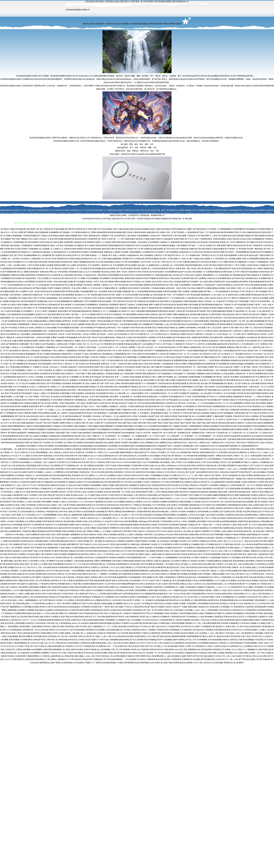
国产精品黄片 (82, 265)
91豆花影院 (41, 469)
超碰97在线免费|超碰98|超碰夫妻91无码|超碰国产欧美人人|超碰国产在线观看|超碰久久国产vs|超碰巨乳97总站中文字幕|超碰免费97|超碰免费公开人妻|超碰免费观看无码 (194, 446)
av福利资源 (25, 653)
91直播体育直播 (59, 291)
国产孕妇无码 (266, 242)
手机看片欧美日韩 (46, 242)
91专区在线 (190, 449)
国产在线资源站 (46, 370)
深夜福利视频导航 (115, 245)
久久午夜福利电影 (222, 275)
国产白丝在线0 (109, 380)
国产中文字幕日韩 (253, 413)
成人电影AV (196, 531)
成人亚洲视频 (263, 298)
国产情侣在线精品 (105, 229)
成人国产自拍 (231, 406)
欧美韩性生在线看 (150, 525)
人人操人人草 (8, 548)
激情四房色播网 (60, 265)
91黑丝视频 (218, 663)
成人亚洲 (174, 459)
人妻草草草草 (233, 492)
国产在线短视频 (251, 272)
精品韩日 (21, 659)
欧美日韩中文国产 (85, 337)
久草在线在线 (35, 351)
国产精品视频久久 (50, 344)
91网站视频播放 (41, 452)
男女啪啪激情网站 (36, 331)
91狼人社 (134, 518)
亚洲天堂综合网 (172, 485)
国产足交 (85, 475)
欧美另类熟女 (84, 252)
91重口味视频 (8, 567)
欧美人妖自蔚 (222, 390)
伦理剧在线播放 (218, 249)
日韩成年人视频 (58, 308)
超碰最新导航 (122, 577)
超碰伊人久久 (66, 538)
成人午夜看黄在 (268, 406)
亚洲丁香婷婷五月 (124, 351)
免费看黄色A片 (129, 298)
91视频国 (121, 502)
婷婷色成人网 (60, 521)
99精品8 (72, 551)
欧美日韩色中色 (116, 495)
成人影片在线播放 (29, 383)
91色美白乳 (134, 475)
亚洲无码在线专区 (165, 383)
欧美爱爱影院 (30, 282)
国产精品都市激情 (29, 278)
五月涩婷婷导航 (215, 528)
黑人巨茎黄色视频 (209, 344)
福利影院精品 (56, 354)
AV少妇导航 (183, 485)
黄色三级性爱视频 (121, 387)
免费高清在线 (141, 397)
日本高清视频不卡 (179, 374)
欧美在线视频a (209, 403)
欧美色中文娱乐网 (166, 508)
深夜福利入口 (130, 567)
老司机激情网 (60, 482)
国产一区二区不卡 (124, 390)
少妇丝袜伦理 (229, 502)
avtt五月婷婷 (155, 663)
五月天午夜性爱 (133, 489)
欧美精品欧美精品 (95, 400)
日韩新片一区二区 (240, 456)
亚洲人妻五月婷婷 (49, 590)
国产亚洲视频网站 (19, 370)
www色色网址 (25, 462)
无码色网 (224, 623)
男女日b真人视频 (194, 288)
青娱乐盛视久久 (129, 495)
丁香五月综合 (45, 397)
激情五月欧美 (186, 551)
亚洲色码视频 (254, 282)
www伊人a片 (34, 498)
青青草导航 (264, 482)
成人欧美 (8, 600)
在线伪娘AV (62, 659)
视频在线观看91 (126, 452)
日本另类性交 (101, 505)
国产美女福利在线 (122, 285)
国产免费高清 (172, 354)
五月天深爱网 (215, 531)
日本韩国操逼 (31, 505)
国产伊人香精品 (150, 452)
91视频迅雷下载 (128, 291)
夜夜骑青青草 (34, 406)
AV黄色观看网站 (234, 370)
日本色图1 (161, 452)
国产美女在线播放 (211, 400)
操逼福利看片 (34, 272)
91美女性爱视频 (63, 328)
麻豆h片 (73, 541)
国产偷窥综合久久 (25, 252)
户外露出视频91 (228, 459)
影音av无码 (231, 630)
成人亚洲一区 (23, 518)
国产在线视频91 (262, 291)
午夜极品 (191, 525)
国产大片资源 (108, 360)
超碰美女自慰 (35, 482)
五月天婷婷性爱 (72, 252)
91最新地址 (210, 587)
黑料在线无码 (183, 324)
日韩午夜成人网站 (45, 495)
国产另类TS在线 (82, 544)
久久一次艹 (107, 627)
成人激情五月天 (125, 311)
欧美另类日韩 (206, 262)
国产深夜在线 (116, 321)
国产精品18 (152, 607)
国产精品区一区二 (226, 334)
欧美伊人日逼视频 (148, 630)
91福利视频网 (95, 485)
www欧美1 (85, 623)
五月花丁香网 (142, 508)
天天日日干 (145, 581)
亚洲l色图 (261, 610)
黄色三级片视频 (116, 607)
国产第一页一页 (34, 410)
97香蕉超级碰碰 (71, 337)
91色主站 (10, 646)
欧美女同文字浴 (243, 406)
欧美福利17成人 (153, 331)
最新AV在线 (32, 613)
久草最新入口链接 (75, 344)
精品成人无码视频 (245, 357)
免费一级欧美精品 (256, 249)
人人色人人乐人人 (180, 498)
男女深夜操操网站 (45, 364)
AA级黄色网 (192, 590)
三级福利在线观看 (216, 380)
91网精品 (90, 466)
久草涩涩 (127, 472)
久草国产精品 (224, 410)
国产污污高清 (186, 397)
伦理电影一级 (56, 403)
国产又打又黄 (200, 571)
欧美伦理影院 (206, 249)
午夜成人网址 (196, 268)
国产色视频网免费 (9, 272)
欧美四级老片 (214, 341)
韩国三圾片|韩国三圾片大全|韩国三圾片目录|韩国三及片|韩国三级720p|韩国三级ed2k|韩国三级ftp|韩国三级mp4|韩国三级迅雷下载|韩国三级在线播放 (81, 443)
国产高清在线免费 (10, 324)
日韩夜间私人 (229, 308)
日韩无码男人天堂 (225, 498)
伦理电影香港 (68, 400)
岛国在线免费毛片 (138, 393)
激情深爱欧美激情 (202, 321)
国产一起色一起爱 (264, 305)
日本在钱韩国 (156, 449)
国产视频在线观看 (208, 357)
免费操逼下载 (45, 587)
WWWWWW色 (6, 538)
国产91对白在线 (247, 285)
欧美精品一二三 (96, 255)
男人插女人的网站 (89, 383)
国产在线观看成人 (193, 393)
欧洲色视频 (20, 623)
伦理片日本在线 (54, 301)
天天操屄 (146, 482)
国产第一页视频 (221, 357)
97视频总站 (183, 479)
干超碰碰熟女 (52, 311)
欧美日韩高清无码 (264, 232)
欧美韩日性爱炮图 (54, 531)
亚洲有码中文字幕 (12, 535)
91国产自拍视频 (180, 393)
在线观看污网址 (195, 347)
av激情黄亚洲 (108, 456)
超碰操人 (256, 462)
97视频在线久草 (99, 659)
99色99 (52, 630)
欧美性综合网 (9, 406)
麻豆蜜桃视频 (259, 321)
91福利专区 (30, 623)
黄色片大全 (141, 462)
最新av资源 (223, 492)
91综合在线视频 (213, 462)
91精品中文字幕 (235, 400)
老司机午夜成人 (29, 581)
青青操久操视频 (35, 521)
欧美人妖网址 (34, 239)
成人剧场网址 (214, 512)
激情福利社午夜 (80, 242)
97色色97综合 (68, 594)
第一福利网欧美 (122, 288)
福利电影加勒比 (264, 518)
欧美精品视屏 (55, 314)
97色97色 (77, 492)
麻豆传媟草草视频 (254, 393)
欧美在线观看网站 (231, 255)
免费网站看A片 (79, 301)
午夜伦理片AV (62, 462)
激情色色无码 (36, 459)
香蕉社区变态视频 (115, 291)
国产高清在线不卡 (217, 318)
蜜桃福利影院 (136, 558)
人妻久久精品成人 (55, 452)
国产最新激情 (11, 344)
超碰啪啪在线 (77, 538)
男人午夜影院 (262, 584)
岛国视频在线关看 (74, 554)
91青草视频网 (46, 502)
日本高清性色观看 (158, 268)
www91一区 (82, 495)
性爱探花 (118, 512)
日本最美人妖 (23, 328)
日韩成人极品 (256, 370)
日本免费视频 (202, 640)
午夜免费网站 (110, 620)
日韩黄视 (55, 617)
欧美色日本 (114, 498)
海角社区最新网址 (199, 551)
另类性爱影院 (207, 489)
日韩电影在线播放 (225, 397)
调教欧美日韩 (10, 357)
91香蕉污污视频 (121, 410)
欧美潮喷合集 (165, 321)
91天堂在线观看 (230, 393)
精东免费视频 (150, 479)
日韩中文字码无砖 (39, 298)
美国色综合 (130, 502)
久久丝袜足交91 (254, 459)
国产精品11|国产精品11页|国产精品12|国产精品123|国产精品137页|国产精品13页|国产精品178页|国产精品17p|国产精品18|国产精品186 (166, 423)
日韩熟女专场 (264, 515)
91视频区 (246, 551)
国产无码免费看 (85, 416)
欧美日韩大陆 (247, 245)
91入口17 (256, 604)
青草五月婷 (110, 462)
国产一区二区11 (248, 485)
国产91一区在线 (186, 351)
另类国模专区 (187, 659)
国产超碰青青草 (125, 574)
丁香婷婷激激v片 (47, 351)
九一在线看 (154, 459)
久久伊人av (236, 541)
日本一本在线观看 (100, 291)
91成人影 (18, 567)
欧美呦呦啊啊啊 (50, 515)
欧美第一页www (135, 587)
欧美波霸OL (210, 538)
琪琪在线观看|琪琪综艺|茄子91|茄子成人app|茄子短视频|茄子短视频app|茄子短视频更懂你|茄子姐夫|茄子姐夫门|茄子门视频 (50, 436)
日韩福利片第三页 (133, 249)
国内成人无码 (203, 301)
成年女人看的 (45, 416)
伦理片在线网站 (53, 423)
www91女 (213, 449)
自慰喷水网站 (194, 535)
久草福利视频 (215, 558)
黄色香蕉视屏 (47, 528)
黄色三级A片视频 (153, 367)
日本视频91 (168, 548)
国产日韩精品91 (184, 370)
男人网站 (48, 646)
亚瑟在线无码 (202, 410)
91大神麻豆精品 (134, 544)
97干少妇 (211, 551)
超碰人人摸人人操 (109, 643)
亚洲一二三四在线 (122, 377)
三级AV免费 (210, 515)
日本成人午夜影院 (89, 334)
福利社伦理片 (161, 400)
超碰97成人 (79, 528)
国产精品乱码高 (108, 377)
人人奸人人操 (60, 410)
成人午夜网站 (258, 268)
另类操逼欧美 (168, 239)
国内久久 (26, 561)
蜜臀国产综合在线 (56, 561)
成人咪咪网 (44, 508)
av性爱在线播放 (119, 656)
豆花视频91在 (112, 475)
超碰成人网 (190, 538)
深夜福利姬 (145, 544)
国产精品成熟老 (258, 357)
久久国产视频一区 (20, 397)
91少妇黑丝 (235, 590)
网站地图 (189, 219)
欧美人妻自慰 (94, 604)
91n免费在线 (101, 646)
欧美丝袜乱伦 (95, 410)
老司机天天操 (136, 390)
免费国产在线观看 (58, 337)
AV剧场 (114, 459)
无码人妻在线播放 (131, 360)
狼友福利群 (24, 587)
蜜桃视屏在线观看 (178, 636)
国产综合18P (57, 495)
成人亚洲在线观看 (31, 360)
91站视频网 (98, 590)
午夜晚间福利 (235, 410)
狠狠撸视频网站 (226, 229)
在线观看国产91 (200, 459)
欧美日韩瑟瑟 (189, 633)
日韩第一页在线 (53, 282)
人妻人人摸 (62, 505)
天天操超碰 (70, 482)
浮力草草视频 (181, 489)
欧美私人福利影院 (36, 328)
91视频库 (261, 617)
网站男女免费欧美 (26, 636)
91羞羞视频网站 (143, 236)
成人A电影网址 (120, 541)
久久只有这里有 (193, 528)
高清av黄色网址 (155, 364)
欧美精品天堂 (173, 370)
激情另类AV (184, 492)
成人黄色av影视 (68, 656)
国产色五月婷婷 (261, 597)
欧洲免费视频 (241, 252)
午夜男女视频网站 (77, 393)
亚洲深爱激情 (232, 505)
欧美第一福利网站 (118, 370)
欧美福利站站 (252, 337)
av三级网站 (261, 623)
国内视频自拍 (140, 400)
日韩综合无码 (155, 236)
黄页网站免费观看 (152, 259)
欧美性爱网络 (78, 581)
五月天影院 (19, 646)
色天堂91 (84, 535)
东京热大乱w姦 (261, 469)
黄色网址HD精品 (143, 314)
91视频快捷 (264, 462)
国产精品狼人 (229, 383)
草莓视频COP (232, 466)
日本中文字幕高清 (223, 354)
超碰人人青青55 (170, 512)
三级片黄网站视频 (68, 387)
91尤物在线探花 (261, 525)
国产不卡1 (28, 528)
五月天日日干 (79, 646)
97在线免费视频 (141, 597)
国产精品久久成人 (243, 574)
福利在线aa (5, 531)
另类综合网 (214, 607)
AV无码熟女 (5, 617)
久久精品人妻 (225, 590)
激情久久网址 (204, 298)
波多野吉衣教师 (70, 249)
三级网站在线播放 (218, 574)
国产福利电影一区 (66, 232)
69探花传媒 (63, 640)
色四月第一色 (239, 544)
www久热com (223, 449)
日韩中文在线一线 (47, 538)
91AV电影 (170, 564)
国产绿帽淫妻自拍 (239, 242)
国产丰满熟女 (105, 370)
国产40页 (194, 597)
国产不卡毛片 (96, 459)
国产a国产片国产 (103, 383)
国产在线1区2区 (67, 278)
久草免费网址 (214, 485)
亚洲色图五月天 (268, 275)
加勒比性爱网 (265, 255)
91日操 (11, 521)
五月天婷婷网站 (94, 265)
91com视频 (140, 479)
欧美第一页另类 (251, 308)
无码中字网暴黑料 (105, 341)
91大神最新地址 (186, 630)
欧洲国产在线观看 (225, 416)
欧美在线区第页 (23, 374)
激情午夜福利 (73, 508)
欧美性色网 (183, 535)
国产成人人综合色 (146, 370)
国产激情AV (159, 610)
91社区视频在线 (142, 341)
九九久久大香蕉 (10, 659)
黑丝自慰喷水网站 (216, 337)
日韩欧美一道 (236, 567)
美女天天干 (181, 475)
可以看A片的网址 (21, 249)
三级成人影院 (61, 377)
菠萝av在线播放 (242, 620)
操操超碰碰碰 (52, 298)
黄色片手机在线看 (12, 393)
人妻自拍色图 (79, 561)
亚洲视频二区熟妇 (240, 482)
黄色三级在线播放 (67, 245)
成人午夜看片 (91, 321)
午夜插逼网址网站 (198, 594)
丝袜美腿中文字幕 (123, 558)
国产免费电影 (29, 232)
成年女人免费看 (23, 272)
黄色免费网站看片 (129, 512)
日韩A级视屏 (166, 653)
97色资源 (270, 472)
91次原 (190, 459)
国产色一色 (209, 482)
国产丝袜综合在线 (41, 479)
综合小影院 (120, 567)
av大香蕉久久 (253, 452)
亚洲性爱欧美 (239, 607)
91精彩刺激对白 (133, 255)
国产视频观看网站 (13, 607)
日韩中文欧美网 (146, 564)
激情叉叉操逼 (127, 232)
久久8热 (201, 617)
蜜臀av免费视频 (71, 236)
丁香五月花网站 (240, 265)
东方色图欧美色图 (261, 331)
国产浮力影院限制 (68, 466)
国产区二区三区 (173, 262)
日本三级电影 (146, 282)
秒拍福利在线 (168, 360)
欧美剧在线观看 (251, 630)
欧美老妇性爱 (235, 636)
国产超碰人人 (186, 564)
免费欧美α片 (120, 367)
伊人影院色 (135, 528)
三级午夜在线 (110, 479)
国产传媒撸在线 (147, 249)
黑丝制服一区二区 (138, 420)
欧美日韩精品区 (173, 390)
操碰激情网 (216, 554)
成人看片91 (187, 472)
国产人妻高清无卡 (236, 331)
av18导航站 (119, 590)
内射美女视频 (58, 242)
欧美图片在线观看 (47, 265)
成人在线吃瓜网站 (206, 282)
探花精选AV (177, 656)
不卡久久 (21, 456)
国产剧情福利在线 (61, 259)
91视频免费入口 (235, 623)
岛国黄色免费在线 (214, 561)
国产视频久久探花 (213, 597)
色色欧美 (100, 587)
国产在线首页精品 (237, 324)
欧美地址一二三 (251, 397)
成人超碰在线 (164, 561)
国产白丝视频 (206, 288)
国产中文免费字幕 (47, 406)
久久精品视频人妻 (160, 390)
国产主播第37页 (130, 403)
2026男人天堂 (181, 462)
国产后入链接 (94, 636)
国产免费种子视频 (170, 314)
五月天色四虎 (195, 252)
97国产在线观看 (183, 291)
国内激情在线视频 (131, 324)
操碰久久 (253, 564)
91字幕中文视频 (58, 633)
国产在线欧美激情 (128, 239)
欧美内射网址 (34, 374)
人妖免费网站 (113, 574)
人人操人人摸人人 (200, 610)
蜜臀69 (87, 600)
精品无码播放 (170, 328)
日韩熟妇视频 (45, 633)
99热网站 (242, 535)
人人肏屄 (28, 502)
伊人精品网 (192, 561)
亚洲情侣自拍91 (27, 541)
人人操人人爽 (213, 633)
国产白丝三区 (151, 646)
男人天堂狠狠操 (107, 597)
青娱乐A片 (226, 646)
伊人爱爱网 (245, 590)
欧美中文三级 (224, 420)
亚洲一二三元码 (148, 558)
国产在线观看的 (172, 252)
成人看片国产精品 (194, 383)
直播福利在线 (236, 360)
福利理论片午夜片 (91, 298)
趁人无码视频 (230, 259)
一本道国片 (82, 518)
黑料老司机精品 (37, 492)
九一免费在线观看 (255, 456)
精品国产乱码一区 (254, 351)
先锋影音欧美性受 (121, 485)
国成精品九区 (256, 512)
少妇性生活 (220, 659)
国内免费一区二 (125, 393)
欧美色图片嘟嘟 (6, 387)
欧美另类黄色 (215, 360)
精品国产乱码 (29, 548)
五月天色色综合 (55, 278)
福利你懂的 (71, 521)
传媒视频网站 (75, 535)
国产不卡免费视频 (7, 413)
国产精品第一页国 (220, 377)
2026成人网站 (62, 515)
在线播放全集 (98, 380)
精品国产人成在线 (175, 311)
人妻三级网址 (51, 659)
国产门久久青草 (196, 344)
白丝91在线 (116, 600)
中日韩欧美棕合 (55, 479)
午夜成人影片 (29, 646)
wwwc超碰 (221, 518)
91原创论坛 (259, 528)
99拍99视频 (17, 525)
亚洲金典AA (193, 485)
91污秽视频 (171, 574)
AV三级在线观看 (12, 351)
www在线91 (241, 581)
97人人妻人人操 (19, 485)
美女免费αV (140, 554)
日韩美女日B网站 (180, 364)
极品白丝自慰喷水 (264, 397)
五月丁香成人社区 (173, 452)
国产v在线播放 (35, 380)
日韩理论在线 (112, 571)
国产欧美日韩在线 (231, 318)
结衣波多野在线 (120, 236)
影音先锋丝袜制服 (109, 663)
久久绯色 (202, 597)
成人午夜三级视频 (12, 544)
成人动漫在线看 (67, 275)
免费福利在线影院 (94, 242)
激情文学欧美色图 (40, 262)
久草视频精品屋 (230, 538)
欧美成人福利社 (110, 272)
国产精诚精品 (152, 640)
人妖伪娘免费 (100, 558)
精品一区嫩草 (158, 377)
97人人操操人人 (265, 452)
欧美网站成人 (11, 459)
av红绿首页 (108, 502)
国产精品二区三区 (77, 298)
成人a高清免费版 (104, 650)
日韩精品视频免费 (218, 311)
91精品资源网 (250, 613)
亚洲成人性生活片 (138, 653)
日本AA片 (119, 462)
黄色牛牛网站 (83, 236)
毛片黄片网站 (160, 380)
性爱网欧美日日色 (116, 528)
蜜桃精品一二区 (122, 659)
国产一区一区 (261, 380)
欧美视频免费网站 (31, 255)
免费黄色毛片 (152, 374)
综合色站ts (141, 659)
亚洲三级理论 (172, 505)
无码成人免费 (84, 410)
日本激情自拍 (85, 643)
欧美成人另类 (200, 462)
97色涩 (9, 597)
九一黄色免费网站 (11, 627)
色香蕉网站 (118, 472)
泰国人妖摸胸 (132, 364)
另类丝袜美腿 (238, 594)
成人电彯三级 (153, 627)
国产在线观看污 (193, 282)
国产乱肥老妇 (204, 308)
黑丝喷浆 (268, 590)
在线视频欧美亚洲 (16, 403)
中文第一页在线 (34, 291)
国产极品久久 (246, 462)
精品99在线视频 (105, 623)
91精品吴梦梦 (138, 452)
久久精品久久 (15, 347)
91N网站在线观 (128, 561)
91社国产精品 (141, 567)
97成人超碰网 (150, 551)
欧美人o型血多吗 (17, 337)
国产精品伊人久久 (76, 502)
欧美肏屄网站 (265, 301)
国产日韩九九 (90, 594)
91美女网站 (195, 620)
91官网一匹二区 (248, 525)
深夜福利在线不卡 (95, 360)
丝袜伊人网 (248, 577)
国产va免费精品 (201, 278)
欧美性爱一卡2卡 (108, 567)
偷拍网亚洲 (141, 640)
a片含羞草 (181, 512)
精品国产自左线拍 (184, 272)
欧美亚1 (146, 466)
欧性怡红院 (12, 554)
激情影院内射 (90, 646)
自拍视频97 (68, 561)
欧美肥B (176, 663)
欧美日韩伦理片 (134, 288)
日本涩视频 (145, 604)
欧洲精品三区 (94, 387)
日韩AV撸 (24, 538)
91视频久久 (160, 558)
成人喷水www (45, 498)
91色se (57, 538)
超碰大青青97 (187, 656)
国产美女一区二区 (222, 403)
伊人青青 (269, 617)
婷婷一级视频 (236, 479)
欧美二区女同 (90, 397)
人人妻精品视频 (191, 232)
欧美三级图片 (188, 229)
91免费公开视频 (107, 485)
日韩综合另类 (243, 255)
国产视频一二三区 (156, 341)
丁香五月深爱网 (43, 278)
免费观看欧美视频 (181, 360)
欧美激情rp (136, 574)
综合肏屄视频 (34, 538)
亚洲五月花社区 (43, 466)
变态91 (113, 544)
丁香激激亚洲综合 (205, 239)
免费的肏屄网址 (89, 515)
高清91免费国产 (10, 390)
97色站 (261, 492)
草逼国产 (177, 571)
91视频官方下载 (107, 236)
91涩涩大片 (241, 617)
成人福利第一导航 (181, 508)
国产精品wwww (202, 479)
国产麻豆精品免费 (93, 364)
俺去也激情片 (209, 656)
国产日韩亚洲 (174, 351)
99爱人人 (152, 492)
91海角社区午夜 (144, 518)
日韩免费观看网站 (209, 324)
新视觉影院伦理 (177, 242)
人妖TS (41, 600)
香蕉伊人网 (50, 535)
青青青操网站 (129, 663)
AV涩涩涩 (251, 597)
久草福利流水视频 (28, 531)
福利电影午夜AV (23, 390)
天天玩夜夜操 (69, 600)
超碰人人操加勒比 (120, 255)
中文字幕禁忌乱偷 (121, 449)
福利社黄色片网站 (108, 249)
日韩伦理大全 (177, 413)
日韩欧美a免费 (144, 449)
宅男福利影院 (73, 272)
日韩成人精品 (205, 318)
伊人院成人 (209, 646)
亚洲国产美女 (213, 367)
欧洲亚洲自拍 (163, 311)
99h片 (235, 498)
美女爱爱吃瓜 (241, 452)
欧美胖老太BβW (12, 564)
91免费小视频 (90, 571)
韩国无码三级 (27, 558)
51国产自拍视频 (204, 574)
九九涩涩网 (174, 561)
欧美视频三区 (230, 311)
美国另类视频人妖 (146, 295)
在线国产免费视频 (79, 262)
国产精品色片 (147, 377)
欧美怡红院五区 (113, 505)
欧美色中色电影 (6, 643)
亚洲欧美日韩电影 (61, 357)
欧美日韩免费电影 (266, 328)
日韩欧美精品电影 (190, 301)
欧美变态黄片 (59, 331)
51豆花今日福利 (161, 584)
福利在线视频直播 (41, 232)
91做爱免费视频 (192, 636)
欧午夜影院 (71, 505)
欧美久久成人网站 (184, 531)
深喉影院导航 (67, 354)
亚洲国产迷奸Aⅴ (75, 525)
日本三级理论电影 (197, 400)
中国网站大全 (38, 367)
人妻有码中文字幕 (134, 272)
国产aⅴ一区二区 (182, 255)
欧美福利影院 (41, 531)
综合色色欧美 (56, 397)
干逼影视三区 (228, 305)
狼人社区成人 (194, 318)
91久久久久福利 (27, 262)
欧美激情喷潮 (83, 360)
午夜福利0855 (57, 587)
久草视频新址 (188, 420)
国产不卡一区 (169, 298)
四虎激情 (252, 584)
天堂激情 (245, 564)
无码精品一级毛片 (92, 282)
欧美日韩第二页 (79, 275)
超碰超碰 (233, 521)
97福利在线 (114, 613)
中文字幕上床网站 (208, 508)
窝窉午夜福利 (216, 314)
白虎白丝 (266, 508)
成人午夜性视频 (253, 383)
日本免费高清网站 (19, 613)
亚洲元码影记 (132, 459)
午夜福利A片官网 (133, 656)
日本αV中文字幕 (51, 571)
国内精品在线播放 (156, 291)
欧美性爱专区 (247, 558)
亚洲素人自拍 (205, 469)
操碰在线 (169, 554)
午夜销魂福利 (207, 627)
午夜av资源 (72, 636)
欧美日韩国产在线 (30, 551)
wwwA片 (106, 544)
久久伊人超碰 (220, 581)
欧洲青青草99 (161, 567)
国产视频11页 (61, 613)
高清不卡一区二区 (114, 347)
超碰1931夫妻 (198, 482)
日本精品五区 (10, 650)
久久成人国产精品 (170, 324)
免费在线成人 (109, 252)
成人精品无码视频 (147, 380)
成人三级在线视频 (226, 351)
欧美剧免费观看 (251, 643)
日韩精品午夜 (120, 337)
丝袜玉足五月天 (259, 646)
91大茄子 (158, 531)
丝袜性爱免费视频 (131, 521)
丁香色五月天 (254, 301)
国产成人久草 (93, 508)
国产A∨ (245, 584)
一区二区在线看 (81, 268)
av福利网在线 (17, 495)
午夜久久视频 (266, 653)
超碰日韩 (21, 574)
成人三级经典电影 (181, 377)
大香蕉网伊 (209, 630)
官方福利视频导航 (223, 364)
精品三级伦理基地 (92, 354)
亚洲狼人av (229, 650)
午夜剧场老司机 (52, 512)
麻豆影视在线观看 (179, 383)
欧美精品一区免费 (127, 406)
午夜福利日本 (260, 561)
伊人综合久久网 (221, 551)
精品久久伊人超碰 (13, 508)
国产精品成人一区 (109, 416)
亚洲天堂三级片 (257, 318)
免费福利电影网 (151, 311)
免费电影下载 (81, 285)
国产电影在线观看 (258, 236)
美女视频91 (236, 558)
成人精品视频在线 (106, 354)
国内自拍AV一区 (180, 548)
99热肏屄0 (123, 498)
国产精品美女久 (207, 268)
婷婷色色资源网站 (169, 515)
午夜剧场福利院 (203, 577)
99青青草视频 (225, 479)
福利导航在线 (245, 410)
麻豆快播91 (202, 521)
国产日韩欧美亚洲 (99, 390)
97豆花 (14, 456)
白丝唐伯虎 (268, 577)
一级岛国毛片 (240, 308)
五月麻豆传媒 (228, 544)
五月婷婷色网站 (136, 466)
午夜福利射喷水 (170, 577)
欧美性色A (66, 558)
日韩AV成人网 (83, 636)
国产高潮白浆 (177, 420)
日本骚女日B (83, 640)
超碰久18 (154, 466)
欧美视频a (262, 472)
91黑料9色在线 (182, 577)
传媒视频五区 (134, 485)
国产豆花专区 (6, 354)
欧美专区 (88, 617)
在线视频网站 (54, 232)
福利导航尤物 (169, 347)
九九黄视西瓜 (247, 646)
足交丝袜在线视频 (158, 518)
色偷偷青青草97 (236, 587)
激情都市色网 (215, 232)
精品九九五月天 (85, 272)
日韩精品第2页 (182, 380)
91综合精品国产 (44, 285)
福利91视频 (74, 567)
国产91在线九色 (88, 653)
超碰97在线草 (27, 472)
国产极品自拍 (57, 268)
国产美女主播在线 (68, 285)
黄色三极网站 (205, 259)
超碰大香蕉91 (45, 617)
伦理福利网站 (197, 285)
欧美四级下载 (186, 416)
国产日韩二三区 (170, 295)
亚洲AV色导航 (174, 584)
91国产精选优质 (48, 521)
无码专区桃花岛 (191, 567)
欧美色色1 (86, 525)
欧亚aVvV (238, 600)
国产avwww (244, 627)
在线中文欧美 (143, 364)
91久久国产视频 (83, 255)
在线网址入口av (141, 502)
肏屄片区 (212, 636)
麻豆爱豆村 (171, 567)
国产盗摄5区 (56, 498)
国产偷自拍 (182, 518)
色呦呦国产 (46, 653)
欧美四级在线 (38, 252)
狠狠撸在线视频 (199, 351)
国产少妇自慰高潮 (107, 423)
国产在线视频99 (91, 301)
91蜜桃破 (186, 620)
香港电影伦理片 (95, 236)
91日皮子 (163, 627)
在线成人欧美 (68, 452)
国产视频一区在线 (89, 357)
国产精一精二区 (45, 268)
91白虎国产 (202, 561)
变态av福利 (58, 528)
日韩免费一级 (192, 410)
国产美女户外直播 (9, 374)
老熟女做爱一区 (118, 492)
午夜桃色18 (160, 630)
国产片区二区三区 (146, 387)
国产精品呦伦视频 (102, 498)
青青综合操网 (87, 620)
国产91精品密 (264, 659)
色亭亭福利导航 (153, 521)
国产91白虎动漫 (28, 449)
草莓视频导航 (170, 587)
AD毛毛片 (223, 462)
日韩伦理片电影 (59, 360)
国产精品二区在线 (26, 321)
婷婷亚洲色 (109, 472)
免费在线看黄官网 (213, 623)
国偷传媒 (183, 525)
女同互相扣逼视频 (215, 640)
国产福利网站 (199, 420)
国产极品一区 (166, 413)
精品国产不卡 (140, 383)
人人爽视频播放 (112, 311)
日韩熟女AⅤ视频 (92, 531)
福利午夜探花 (56, 663)
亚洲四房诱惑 (229, 620)
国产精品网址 (203, 341)
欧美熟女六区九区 (267, 413)
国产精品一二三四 (195, 245)
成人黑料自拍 (24, 351)
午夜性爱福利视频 (45, 308)
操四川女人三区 (81, 308)
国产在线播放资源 (11, 321)
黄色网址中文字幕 (183, 344)
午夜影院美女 (158, 587)
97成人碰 (125, 600)
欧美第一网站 (185, 268)
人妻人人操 (230, 656)
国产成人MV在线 (44, 403)
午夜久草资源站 (85, 613)
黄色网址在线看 (267, 393)
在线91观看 (212, 653)
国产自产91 (8, 469)
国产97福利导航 (241, 472)
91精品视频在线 (246, 377)
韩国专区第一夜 (249, 531)
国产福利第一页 (218, 475)
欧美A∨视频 (18, 581)
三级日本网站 (231, 288)
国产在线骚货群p (231, 475)
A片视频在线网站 (109, 288)
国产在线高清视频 (58, 229)
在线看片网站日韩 (92, 324)
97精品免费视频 (113, 275)
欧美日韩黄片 (66, 314)
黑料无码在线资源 (205, 406)
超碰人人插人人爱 (237, 633)
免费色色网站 (155, 571)
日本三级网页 (107, 400)
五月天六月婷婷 (41, 311)
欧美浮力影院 (262, 538)
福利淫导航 (48, 650)
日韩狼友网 (151, 659)
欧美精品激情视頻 (165, 538)
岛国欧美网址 (36, 259)
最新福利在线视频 (115, 232)
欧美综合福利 (231, 236)
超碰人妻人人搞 (235, 564)
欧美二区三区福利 (33, 357)
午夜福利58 (44, 584)
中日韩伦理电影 (57, 400)
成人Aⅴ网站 (74, 597)
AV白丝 (203, 505)
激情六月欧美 (204, 265)
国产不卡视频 (182, 607)
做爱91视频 (8, 561)
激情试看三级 (121, 489)
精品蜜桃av (204, 528)
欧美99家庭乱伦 (224, 291)
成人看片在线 (15, 423)
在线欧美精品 (184, 252)
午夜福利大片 (250, 291)
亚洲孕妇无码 (9, 249)
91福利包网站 (152, 495)
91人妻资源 (224, 525)
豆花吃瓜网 (79, 600)
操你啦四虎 (150, 584)
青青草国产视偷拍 (216, 308)
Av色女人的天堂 (114, 334)
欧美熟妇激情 (164, 459)
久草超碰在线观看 (180, 282)
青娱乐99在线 (26, 508)
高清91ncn (266, 551)
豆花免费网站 (36, 653)
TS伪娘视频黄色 (24, 459)
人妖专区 (191, 515)
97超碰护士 (56, 502)
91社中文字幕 (126, 551)
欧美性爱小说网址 (85, 351)
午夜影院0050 (137, 613)
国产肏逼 (191, 479)
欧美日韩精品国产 (237, 643)
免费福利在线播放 (168, 245)
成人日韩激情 (45, 354)
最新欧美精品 (109, 337)
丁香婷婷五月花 (106, 265)
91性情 (126, 469)
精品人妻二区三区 (183, 597)
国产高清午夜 (20, 416)
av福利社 (218, 646)
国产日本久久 (158, 344)
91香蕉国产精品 (249, 403)
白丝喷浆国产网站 (85, 380)
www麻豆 (49, 604)
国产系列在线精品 (263, 420)
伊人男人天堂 (156, 643)
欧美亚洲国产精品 (58, 374)
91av (45, 548)
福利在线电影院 (114, 420)
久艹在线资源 (14, 462)
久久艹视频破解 (248, 650)
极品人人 (41, 613)
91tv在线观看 (99, 630)
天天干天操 (174, 495)
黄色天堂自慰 (87, 413)
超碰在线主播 (222, 344)
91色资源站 (220, 515)
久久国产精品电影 (263, 594)
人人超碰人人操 (264, 630)
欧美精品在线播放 (237, 364)
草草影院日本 (257, 508)
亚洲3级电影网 (260, 607)
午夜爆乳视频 (132, 308)
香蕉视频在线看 (64, 584)
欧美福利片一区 (71, 374)
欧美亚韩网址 (243, 282)
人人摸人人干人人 (222, 587)
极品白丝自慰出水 (18, 282)
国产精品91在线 (238, 278)
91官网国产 (19, 548)
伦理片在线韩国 (225, 341)
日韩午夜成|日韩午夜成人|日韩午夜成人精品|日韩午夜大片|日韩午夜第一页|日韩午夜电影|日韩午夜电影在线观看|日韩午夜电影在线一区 (133, 219)
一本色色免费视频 (77, 571)
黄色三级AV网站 (238, 341)
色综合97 (86, 564)
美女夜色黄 (238, 531)
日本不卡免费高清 (261, 344)
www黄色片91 (81, 482)
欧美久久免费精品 (252, 416)
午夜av (164, 469)
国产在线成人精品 (25, 298)
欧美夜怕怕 (20, 466)
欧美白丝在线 (123, 581)
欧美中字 (66, 630)
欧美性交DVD (68, 528)
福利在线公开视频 (142, 239)
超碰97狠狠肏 (252, 535)
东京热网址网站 (26, 640)
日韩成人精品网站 (171, 613)
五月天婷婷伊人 (217, 393)
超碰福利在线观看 (31, 341)
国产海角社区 (50, 600)
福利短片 (49, 449)
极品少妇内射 (174, 275)
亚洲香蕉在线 (139, 406)
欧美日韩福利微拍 (142, 663)
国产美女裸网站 (233, 377)
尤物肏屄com (256, 551)
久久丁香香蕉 (96, 663)
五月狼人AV (44, 561)
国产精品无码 (254, 314)
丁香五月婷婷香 (209, 387)
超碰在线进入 (34, 584)
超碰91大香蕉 (68, 587)
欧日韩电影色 (154, 321)
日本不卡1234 (145, 643)
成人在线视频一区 (46, 249)
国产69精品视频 (75, 311)
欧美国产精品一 (30, 337)
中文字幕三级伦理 (74, 659)
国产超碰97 (93, 640)
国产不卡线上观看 (134, 354)
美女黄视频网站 (185, 285)
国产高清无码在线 (166, 305)
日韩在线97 (203, 485)
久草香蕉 (140, 548)
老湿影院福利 (213, 479)
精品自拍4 (264, 581)
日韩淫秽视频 (202, 604)
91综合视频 (150, 472)
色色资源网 (224, 521)
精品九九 (65, 502)
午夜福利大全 (18, 308)
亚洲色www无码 (230, 617)
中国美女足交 (212, 278)
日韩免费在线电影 (96, 252)
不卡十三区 (77, 564)
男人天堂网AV (125, 613)
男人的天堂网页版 (43, 581)
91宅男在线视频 (231, 571)
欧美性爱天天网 (14, 584)
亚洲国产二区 (254, 653)
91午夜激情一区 (213, 229)
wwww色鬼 (245, 449)
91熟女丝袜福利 (103, 528)
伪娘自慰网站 (37, 627)
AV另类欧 (259, 613)
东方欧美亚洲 (6, 492)
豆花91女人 (177, 521)
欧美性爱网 (175, 482)
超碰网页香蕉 (148, 285)
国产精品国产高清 (204, 311)
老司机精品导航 (96, 564)
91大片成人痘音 (96, 544)
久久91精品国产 (56, 420)
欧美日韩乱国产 (96, 377)
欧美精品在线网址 (58, 236)
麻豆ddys (193, 577)
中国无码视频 (193, 305)
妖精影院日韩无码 (83, 249)
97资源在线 (101, 449)
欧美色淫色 (72, 640)
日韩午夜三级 (69, 308)
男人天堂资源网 (140, 456)
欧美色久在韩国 (110, 610)
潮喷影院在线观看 (18, 275)
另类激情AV (136, 630)
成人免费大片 (143, 308)
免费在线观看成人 (98, 374)
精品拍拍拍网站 (81, 239)
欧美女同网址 (46, 380)
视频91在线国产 (255, 620)
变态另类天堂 (186, 627)
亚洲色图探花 (172, 502)
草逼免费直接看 (157, 656)
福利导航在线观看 (128, 383)
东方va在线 (269, 640)
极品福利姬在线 (60, 252)
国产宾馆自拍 (243, 659)
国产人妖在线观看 (145, 344)
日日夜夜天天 (261, 324)
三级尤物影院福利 (10, 377)
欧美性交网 (69, 456)
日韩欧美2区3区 (239, 416)
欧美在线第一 (171, 288)
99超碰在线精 (244, 495)
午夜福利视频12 (268, 351)
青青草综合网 (84, 367)
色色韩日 (60, 600)
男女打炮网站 (261, 403)
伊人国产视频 (197, 387)
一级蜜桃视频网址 (31, 600)
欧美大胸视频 (193, 380)
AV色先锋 (36, 502)
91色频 (232, 472)
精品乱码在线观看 (108, 268)
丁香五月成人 (205, 620)
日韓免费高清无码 (43, 275)
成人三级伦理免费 (177, 265)
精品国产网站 (245, 275)
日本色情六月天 (185, 541)
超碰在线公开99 (169, 597)
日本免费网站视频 (144, 357)
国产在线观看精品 (263, 400)
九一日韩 (102, 518)
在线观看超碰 (121, 564)
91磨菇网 (205, 531)
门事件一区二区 (242, 288)
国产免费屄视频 (69, 420)
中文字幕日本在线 (169, 357)
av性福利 (16, 538)
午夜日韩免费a (124, 650)
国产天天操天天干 (257, 466)
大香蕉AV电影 (152, 590)
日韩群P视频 (172, 479)
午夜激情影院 (191, 374)
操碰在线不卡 (73, 367)
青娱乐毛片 (169, 610)
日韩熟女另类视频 (23, 650)
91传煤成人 (36, 590)
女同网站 (254, 495)
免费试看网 (71, 544)
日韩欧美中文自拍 (194, 489)
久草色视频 (188, 610)
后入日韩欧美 (44, 656)
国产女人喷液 (263, 341)
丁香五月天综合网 (97, 472)
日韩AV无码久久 (58, 364)
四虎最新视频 (19, 242)
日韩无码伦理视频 (136, 285)
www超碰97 (49, 610)
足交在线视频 (124, 571)
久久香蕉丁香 (133, 498)
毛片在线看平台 (160, 252)
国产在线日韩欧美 (66, 318)
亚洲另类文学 (16, 620)
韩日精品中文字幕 (238, 291)
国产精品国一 (102, 334)
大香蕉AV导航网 (48, 459)
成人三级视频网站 (11, 298)
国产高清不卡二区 (236, 420)
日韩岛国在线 (223, 331)
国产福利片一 (231, 252)
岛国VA (228, 627)
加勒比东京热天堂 (89, 574)
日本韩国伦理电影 (264, 229)
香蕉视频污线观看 (247, 469)
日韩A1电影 (116, 561)
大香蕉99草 (249, 607)
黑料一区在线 (122, 272)
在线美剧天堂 (104, 324)
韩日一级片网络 (96, 541)
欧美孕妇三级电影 (105, 298)
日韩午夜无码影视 (144, 403)
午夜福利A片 (204, 558)
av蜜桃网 (30, 610)
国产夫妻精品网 (182, 249)
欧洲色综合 (192, 554)
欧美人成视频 (192, 337)
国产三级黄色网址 (235, 390)
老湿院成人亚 (206, 314)
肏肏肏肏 (148, 548)
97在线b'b (68, 564)
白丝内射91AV (26, 577)
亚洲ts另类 (225, 554)
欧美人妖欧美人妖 (169, 531)
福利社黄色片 (41, 383)
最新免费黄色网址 (158, 403)
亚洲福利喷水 (251, 610)
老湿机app (142, 521)
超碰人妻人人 (81, 633)
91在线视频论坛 (241, 337)
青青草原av (262, 564)
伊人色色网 (57, 558)
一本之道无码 (102, 347)
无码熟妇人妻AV (97, 577)
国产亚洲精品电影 (41, 301)
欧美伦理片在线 (248, 360)
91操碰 (227, 535)
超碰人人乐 (222, 584)
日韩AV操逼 (178, 610)
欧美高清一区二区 (166, 393)
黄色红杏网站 (110, 587)
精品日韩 (103, 482)
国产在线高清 (125, 420)
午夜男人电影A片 (204, 475)
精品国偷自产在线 (47, 357)
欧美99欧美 (167, 544)
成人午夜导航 (107, 469)
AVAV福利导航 (114, 551)
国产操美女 (113, 581)
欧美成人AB (242, 518)
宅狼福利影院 (16, 314)
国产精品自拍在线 (164, 636)
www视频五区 (192, 512)
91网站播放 (71, 459)
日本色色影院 (78, 663)
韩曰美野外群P (236, 554)
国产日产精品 (185, 275)
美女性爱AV (80, 551)
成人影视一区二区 (31, 285)
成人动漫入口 (32, 387)
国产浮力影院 (111, 466)
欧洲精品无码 (118, 360)
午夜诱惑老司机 (176, 617)
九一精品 (220, 571)
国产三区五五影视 (214, 328)
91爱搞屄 (125, 623)
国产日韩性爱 (137, 275)
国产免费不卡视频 (84, 374)
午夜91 (64, 498)
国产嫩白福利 (225, 321)
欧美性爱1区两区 (75, 357)
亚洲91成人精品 (156, 314)
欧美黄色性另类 (66, 262)
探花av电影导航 (146, 489)
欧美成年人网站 (154, 229)
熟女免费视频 (248, 640)
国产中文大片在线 (191, 239)
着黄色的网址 (77, 383)
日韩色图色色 (200, 538)
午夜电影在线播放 (158, 288)
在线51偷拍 (17, 558)
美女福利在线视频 (141, 229)
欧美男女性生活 (145, 498)
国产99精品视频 (210, 390)
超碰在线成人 (5, 620)
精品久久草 (128, 604)
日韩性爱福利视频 (199, 397)
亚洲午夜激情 (91, 347)
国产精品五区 (141, 495)
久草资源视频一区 (226, 607)
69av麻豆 (11, 594)
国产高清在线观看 (194, 295)
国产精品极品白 (23, 380)
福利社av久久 (146, 574)
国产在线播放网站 (166, 308)
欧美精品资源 (86, 390)
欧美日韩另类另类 (163, 659)
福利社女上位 (63, 574)
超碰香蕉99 (110, 617)
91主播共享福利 (261, 650)
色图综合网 (267, 456)
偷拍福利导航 (154, 308)
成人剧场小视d (166, 663)
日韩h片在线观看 (14, 262)
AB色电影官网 (192, 456)
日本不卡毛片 (207, 347)
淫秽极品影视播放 (194, 364)
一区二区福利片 (80, 347)
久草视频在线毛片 (46, 489)
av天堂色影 (30, 554)
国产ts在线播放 (79, 282)
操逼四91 (92, 535)
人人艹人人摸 (192, 475)
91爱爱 (127, 528)
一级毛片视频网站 (102, 406)
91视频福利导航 (191, 653)
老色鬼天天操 (215, 298)
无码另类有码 (130, 331)
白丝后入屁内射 (87, 492)
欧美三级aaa (62, 508)
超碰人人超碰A (151, 554)
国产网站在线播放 (40, 288)
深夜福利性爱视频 (191, 265)
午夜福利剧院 (190, 587)
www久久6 (76, 623)
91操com (8, 558)
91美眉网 (21, 554)
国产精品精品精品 (246, 268)
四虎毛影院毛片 (126, 505)
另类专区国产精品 (190, 413)
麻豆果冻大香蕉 (88, 554)
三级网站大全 (171, 518)
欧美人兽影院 (247, 479)
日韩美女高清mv (253, 265)
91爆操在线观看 (9, 291)
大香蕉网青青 (72, 613)
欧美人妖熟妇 (51, 505)
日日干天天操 (192, 341)
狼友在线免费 (121, 544)
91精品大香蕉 (145, 528)
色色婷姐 (52, 597)
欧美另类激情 (17, 278)
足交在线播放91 (153, 242)
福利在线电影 (15, 245)
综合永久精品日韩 (226, 367)
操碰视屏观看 (256, 410)
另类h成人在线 (216, 541)
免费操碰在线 (263, 262)
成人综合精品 (184, 400)
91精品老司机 (87, 659)
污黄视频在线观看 (197, 291)
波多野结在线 (111, 328)
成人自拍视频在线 (165, 420)
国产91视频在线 (99, 328)
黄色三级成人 (141, 331)
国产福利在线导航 (126, 456)
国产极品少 (224, 604)
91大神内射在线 (51, 334)
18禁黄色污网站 (44, 341)
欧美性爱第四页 (160, 285)
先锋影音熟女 (76, 620)
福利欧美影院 (20, 357)
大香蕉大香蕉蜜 (83, 541)
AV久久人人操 (250, 594)
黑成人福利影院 (158, 328)
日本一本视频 (173, 590)
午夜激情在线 (84, 472)
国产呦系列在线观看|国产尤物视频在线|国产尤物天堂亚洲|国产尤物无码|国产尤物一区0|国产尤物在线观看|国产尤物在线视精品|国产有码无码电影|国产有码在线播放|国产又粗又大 (75, 433)
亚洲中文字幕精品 (133, 282)
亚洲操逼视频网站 (207, 581)
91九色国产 (196, 627)
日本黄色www (171, 466)
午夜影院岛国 (231, 518)
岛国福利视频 (31, 466)
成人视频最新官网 (75, 515)
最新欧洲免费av (7, 397)
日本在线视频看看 (236, 403)
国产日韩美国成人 (116, 314)
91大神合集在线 (133, 564)
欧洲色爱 (8, 485)
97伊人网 (77, 456)
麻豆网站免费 (195, 314)
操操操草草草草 (265, 282)
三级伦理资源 (102, 275)
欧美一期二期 (81, 466)
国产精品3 (112, 538)
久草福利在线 (116, 531)
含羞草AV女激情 (77, 650)
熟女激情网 (220, 548)
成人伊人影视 (25, 492)
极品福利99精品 (182, 318)
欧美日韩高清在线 (225, 272)
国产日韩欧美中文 (198, 334)
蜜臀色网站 (203, 600)
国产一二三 (57, 518)
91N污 (267, 505)
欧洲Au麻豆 (211, 548)
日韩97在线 (143, 538)
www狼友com (168, 643)
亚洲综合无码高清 (160, 370)
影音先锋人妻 (80, 531)
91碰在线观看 (236, 485)
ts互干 (116, 456)
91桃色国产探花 (39, 640)
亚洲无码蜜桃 (14, 640)
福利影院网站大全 (195, 324)
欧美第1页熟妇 (267, 410)
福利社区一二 (204, 360)
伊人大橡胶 (180, 587)
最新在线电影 (158, 249)
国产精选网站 (168, 377)
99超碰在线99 (204, 498)
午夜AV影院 (66, 604)
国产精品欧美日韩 (124, 653)
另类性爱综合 (248, 528)
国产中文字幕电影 (89, 314)
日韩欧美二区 (55, 387)
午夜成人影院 (109, 367)
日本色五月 (210, 594)
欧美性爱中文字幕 (231, 508)
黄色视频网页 (238, 613)
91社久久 (262, 636)
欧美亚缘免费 (89, 512)
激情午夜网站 (85, 610)
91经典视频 (192, 574)
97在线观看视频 (152, 462)
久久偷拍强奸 (164, 265)
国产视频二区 (134, 413)
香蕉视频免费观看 (226, 600)
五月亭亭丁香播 (239, 272)
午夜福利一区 (79, 318)
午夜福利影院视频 (30, 236)
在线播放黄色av (72, 351)
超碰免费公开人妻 (129, 397)
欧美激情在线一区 (13, 653)
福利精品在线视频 (218, 288)
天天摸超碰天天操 (123, 620)
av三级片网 (133, 469)
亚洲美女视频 (179, 239)
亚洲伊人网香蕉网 (257, 449)
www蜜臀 (4, 640)
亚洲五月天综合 (240, 232)
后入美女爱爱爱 (184, 600)
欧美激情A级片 (162, 594)
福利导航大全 (56, 581)
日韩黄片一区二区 (33, 370)
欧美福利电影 (63, 567)
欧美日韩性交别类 (70, 255)
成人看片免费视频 (16, 364)
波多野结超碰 (96, 249)
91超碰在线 (203, 492)
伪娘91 (87, 577)
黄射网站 (201, 590)
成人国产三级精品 (193, 259)
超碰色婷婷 (94, 623)
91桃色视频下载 (98, 272)
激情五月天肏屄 (32, 456)
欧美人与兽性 (132, 416)
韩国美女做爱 (173, 492)
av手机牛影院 (58, 456)
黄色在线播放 (167, 337)
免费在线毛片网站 (47, 272)
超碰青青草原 (58, 449)
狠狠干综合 (211, 505)
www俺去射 (164, 541)
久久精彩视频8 (112, 413)
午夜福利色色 (257, 245)
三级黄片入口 (58, 249)
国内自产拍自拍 (98, 337)
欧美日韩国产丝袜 (97, 367)
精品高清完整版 (236, 387)
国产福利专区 (70, 229)
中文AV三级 (197, 663)
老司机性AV (115, 525)
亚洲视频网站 (249, 364)
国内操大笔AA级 (155, 245)
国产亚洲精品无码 (129, 245)
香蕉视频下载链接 (244, 236)
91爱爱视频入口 (26, 367)
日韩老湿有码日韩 (140, 607)
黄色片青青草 (194, 469)
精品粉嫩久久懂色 (262, 633)
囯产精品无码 (170, 255)
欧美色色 (107, 492)
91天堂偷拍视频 (108, 308)
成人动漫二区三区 (220, 295)
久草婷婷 (65, 479)
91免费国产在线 (78, 397)
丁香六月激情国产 (123, 328)
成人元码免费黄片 (32, 420)
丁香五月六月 (200, 331)
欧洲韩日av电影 (197, 613)
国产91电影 (66, 620)
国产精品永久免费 (173, 268)
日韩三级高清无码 (138, 472)
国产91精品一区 (169, 344)
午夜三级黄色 (165, 416)
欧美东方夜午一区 (83, 459)
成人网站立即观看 (245, 475)
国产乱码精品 (195, 357)
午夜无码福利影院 (132, 617)
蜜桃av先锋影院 (6, 581)
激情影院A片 (249, 633)
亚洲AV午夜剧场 (90, 650)
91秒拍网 (52, 508)
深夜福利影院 (181, 410)
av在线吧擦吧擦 (171, 272)
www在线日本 (51, 574)
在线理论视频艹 (25, 627)
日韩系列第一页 (67, 288)
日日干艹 (39, 515)
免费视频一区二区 (132, 370)
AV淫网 (175, 544)
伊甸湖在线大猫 (143, 301)
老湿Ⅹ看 (74, 495)
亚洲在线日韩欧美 (267, 383)
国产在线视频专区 (167, 367)
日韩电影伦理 (127, 259)
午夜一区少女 (174, 594)
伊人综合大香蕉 (77, 489)
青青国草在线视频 (170, 291)
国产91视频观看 (266, 252)
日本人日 (270, 475)
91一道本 (57, 604)
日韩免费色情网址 (251, 515)
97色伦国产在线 (40, 423)
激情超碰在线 (194, 505)
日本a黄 (248, 544)
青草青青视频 (177, 229)
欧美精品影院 (214, 242)
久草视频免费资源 (120, 354)
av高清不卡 (105, 495)
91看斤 (243, 636)
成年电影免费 (20, 229)
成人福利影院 (122, 416)
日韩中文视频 (193, 495)
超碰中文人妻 (28, 597)
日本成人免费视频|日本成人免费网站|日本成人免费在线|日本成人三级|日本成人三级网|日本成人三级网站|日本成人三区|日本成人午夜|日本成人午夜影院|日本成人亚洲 (201, 443)
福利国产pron (110, 489)
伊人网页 (195, 558)
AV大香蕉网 (269, 587)
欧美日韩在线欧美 (179, 337)
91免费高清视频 (142, 305)
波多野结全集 (233, 295)
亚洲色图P (183, 495)
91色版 (254, 498)
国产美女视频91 (131, 265)
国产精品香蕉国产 (26, 393)
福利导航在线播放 (72, 416)
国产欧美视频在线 (250, 229)
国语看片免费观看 (22, 406)
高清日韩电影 (157, 360)
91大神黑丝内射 (138, 259)
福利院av (8, 528)
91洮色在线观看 (135, 377)
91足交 (9, 525)
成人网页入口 (36, 564)
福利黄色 (219, 538)
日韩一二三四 (213, 525)
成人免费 (18, 449)
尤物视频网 (114, 640)
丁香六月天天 (213, 410)
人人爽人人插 (11, 265)
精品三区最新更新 (95, 627)
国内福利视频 (248, 600)
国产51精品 (40, 646)
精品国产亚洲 (154, 416)
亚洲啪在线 (96, 597)
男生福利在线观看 (31, 242)
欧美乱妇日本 (239, 380)
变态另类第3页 (126, 275)
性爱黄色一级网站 (214, 456)
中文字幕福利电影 (52, 393)
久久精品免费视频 (142, 291)
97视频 (87, 663)
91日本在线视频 (153, 456)
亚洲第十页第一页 (166, 232)
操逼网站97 (191, 548)
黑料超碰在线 (86, 311)
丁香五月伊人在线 (143, 347)
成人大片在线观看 (199, 416)
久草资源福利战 (65, 623)
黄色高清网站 (229, 374)
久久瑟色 (238, 650)
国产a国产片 (84, 604)
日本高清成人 (97, 416)
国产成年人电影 (172, 285)
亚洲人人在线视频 (36, 377)
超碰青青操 (89, 561)
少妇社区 (137, 604)
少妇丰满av (17, 561)
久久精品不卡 (252, 262)
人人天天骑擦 (105, 531)
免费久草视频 (170, 380)
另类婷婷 (39, 548)
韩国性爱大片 (253, 482)
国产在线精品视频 (130, 357)
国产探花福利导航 (208, 659)
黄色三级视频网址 (147, 255)
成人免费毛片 (58, 370)
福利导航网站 (191, 328)
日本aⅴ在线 (116, 636)
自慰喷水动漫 (248, 331)
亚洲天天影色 (167, 449)
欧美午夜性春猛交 (31, 364)
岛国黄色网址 (69, 242)
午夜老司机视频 (185, 613)
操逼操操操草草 (239, 397)
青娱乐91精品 (33, 617)
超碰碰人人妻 (70, 633)
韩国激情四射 (53, 548)
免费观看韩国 (225, 360)
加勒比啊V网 (39, 604)
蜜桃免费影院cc (209, 275)
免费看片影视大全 (66, 423)
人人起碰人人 (49, 472)
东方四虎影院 (68, 370)
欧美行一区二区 (261, 387)
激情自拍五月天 (23, 377)
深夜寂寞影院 (34, 587)
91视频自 (191, 462)
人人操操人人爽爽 (23, 594)
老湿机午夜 (122, 646)
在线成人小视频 (39, 393)
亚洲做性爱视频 (194, 377)
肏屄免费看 (245, 489)
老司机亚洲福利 (194, 508)
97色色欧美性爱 (166, 620)
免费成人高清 (80, 341)
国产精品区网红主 (205, 236)
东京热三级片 (102, 420)
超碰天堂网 (27, 571)
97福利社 (145, 633)
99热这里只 (57, 594)
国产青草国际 (179, 232)
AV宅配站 (183, 561)
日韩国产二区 (238, 367)
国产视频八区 (219, 613)
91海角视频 (99, 512)
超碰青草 (130, 541)
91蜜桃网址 (83, 508)
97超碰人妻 (269, 528)
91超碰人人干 (239, 548)
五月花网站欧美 (50, 377)
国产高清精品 (54, 318)
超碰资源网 (57, 646)
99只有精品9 (111, 558)
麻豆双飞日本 (38, 558)
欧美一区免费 (48, 331)
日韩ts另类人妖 (52, 623)
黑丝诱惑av (41, 659)
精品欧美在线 (91, 275)
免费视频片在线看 (204, 374)
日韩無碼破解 (155, 475)
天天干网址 (165, 482)
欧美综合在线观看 (44, 337)
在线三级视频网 (144, 324)
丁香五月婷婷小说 (36, 344)
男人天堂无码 (126, 482)
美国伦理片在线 (258, 347)
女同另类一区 (265, 334)
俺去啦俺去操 (254, 521)
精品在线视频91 (253, 581)
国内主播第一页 (116, 397)
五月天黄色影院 (198, 646)
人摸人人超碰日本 (49, 462)
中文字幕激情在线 (27, 347)
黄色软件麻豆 (63, 311)
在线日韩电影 (247, 390)
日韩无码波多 (40, 623)
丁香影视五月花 (206, 255)
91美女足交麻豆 (123, 643)
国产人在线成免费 (152, 393)
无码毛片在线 (156, 357)
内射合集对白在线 (15, 288)
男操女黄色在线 (228, 314)
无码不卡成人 (230, 574)
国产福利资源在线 (200, 229)
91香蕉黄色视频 (80, 232)
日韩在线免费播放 (68, 295)
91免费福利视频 (212, 272)
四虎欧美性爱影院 (54, 620)
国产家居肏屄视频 (223, 324)
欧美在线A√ (98, 521)
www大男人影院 (181, 650)
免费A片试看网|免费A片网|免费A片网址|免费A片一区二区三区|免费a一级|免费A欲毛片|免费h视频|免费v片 (120, 439)
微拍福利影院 (178, 301)
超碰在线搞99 (205, 452)
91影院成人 (163, 590)
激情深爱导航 (69, 239)
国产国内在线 (250, 324)
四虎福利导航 (234, 449)
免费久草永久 (239, 328)
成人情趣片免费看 (17, 341)
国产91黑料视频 (217, 535)
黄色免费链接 (58, 564)
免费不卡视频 (154, 305)
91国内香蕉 (48, 518)
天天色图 (173, 475)
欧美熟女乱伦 (27, 288)
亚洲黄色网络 (63, 525)
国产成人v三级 (170, 318)
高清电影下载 (252, 305)
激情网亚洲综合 (253, 334)
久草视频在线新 (194, 255)
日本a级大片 (234, 604)
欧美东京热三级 (130, 301)
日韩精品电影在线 (38, 334)
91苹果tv (195, 541)
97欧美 (134, 650)
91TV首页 (266, 512)
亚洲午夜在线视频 (108, 410)
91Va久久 (240, 630)
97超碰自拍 (193, 492)
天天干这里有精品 (159, 505)
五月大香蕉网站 (240, 597)
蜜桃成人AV (134, 643)
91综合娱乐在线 (98, 479)
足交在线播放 (231, 581)
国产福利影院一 (159, 564)
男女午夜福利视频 (93, 331)
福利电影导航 (186, 452)
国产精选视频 (235, 275)
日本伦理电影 (81, 331)
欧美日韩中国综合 (103, 548)
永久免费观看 (47, 390)
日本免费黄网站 (119, 265)
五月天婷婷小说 (117, 548)
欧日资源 (12, 633)
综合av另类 (118, 469)
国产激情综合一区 (178, 456)
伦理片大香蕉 (47, 594)
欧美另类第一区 (101, 584)
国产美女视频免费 (219, 347)
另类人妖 (256, 656)
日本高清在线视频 (222, 387)
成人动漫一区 (254, 311)
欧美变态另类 (212, 472)
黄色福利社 (117, 623)
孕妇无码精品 (203, 367)
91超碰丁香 (254, 659)
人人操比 (168, 656)
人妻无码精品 (142, 242)
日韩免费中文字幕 (154, 337)
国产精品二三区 (203, 232)
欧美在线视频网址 (28, 314)
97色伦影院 (259, 640)
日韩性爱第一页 (16, 571)
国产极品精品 (133, 387)
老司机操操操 (131, 242)
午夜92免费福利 (128, 321)
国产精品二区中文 (87, 406)
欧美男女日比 (12, 380)
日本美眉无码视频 (122, 380)
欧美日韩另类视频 (13, 311)
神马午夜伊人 (215, 577)
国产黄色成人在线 (265, 498)
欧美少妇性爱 (145, 410)
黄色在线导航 (101, 571)
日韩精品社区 (204, 541)
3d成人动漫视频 (121, 308)
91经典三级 (144, 617)
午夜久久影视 (67, 581)
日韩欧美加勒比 (240, 413)
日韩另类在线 (179, 367)
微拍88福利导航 (265, 571)
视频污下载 (39, 554)
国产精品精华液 (253, 252)
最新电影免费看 (249, 420)
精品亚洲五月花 (93, 262)
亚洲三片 (214, 452)
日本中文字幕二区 (147, 262)
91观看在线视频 (102, 515)
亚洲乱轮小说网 (152, 561)
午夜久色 (131, 646)
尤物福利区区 (193, 360)
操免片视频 (242, 571)
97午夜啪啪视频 (157, 613)
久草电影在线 (193, 498)
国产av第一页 (148, 610)
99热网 (78, 521)
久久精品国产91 (78, 354)
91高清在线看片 (158, 272)
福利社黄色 (50, 469)
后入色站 (178, 472)
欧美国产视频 (143, 459)
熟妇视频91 (209, 617)
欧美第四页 (35, 633)
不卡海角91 (61, 590)
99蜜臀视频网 (106, 561)
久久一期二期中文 (123, 518)
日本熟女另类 (165, 456)
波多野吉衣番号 (244, 318)
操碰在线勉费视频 (114, 259)
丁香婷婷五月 (192, 236)
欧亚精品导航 (240, 502)
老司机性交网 (91, 551)
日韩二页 (114, 650)
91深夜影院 (229, 515)
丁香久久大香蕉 (210, 518)
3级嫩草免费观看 (219, 495)
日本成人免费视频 (77, 324)
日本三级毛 (152, 636)
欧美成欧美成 (45, 374)
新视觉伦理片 (195, 262)
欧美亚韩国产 (100, 466)
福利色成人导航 (236, 640)
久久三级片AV (101, 475)
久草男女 (74, 518)
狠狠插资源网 (98, 620)
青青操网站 (60, 469)
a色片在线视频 (261, 364)
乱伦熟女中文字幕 (120, 262)
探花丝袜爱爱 (26, 512)
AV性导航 (217, 489)
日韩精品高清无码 (20, 400)
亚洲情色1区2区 (17, 479)
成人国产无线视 (241, 383)
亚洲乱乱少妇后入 (187, 584)
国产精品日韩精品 (159, 574)
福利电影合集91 (259, 475)
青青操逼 (8, 613)
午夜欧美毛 (269, 531)
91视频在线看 (81, 498)
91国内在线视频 (123, 466)
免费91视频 (192, 607)
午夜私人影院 (102, 535)
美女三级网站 (258, 390)
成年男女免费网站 (160, 387)
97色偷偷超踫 (147, 587)
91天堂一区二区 (183, 354)
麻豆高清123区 (97, 613)
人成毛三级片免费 (219, 236)
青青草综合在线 (46, 291)
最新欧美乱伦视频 (188, 331)
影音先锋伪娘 (258, 479)
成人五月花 (30, 452)
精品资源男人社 (242, 311)
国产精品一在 (185, 390)
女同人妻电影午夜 (18, 420)
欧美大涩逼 (66, 489)
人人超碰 (15, 492)
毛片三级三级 (16, 318)
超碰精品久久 (225, 485)
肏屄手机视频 (182, 574)
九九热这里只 (108, 521)
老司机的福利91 (142, 492)
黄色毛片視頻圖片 (218, 469)
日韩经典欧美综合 (251, 278)
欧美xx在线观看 (203, 413)
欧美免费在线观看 (104, 318)
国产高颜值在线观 (63, 324)
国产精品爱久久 (219, 627)
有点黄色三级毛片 (107, 331)
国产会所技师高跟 (126, 594)
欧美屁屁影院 (142, 337)
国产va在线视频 (87, 328)
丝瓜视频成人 (145, 413)
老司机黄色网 (203, 512)
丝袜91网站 (130, 479)
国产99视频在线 (152, 278)
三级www (110, 449)
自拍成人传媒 (158, 489)
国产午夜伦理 (121, 268)
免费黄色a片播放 (233, 347)
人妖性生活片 (208, 663)
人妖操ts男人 (60, 459)
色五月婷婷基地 (85, 479)
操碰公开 (161, 554)
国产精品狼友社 (85, 597)
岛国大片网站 (118, 229)
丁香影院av (137, 505)
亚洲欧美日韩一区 (39, 295)
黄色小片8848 (124, 475)
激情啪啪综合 (45, 663)
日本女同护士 (25, 259)
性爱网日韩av (145, 656)
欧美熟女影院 (121, 249)
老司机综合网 (255, 627)
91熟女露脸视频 (93, 482)
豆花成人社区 (87, 521)
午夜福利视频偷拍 (20, 643)
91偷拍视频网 (12, 636)
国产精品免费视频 (266, 416)
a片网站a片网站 (80, 423)
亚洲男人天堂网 (185, 646)
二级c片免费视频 (221, 370)
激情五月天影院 (256, 489)
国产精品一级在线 (251, 367)
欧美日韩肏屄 (150, 400)
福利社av (48, 558)
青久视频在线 (79, 245)
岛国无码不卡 (28, 525)
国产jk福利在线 (179, 308)
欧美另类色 (191, 466)
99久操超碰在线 (38, 571)
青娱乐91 (155, 498)
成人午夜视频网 (73, 377)
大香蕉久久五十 (103, 452)
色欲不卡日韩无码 (204, 554)
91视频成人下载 (266, 314)
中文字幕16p (246, 656)
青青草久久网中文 (47, 607)
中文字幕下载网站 (182, 347)
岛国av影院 (39, 610)
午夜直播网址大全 (21, 521)
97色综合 (195, 581)
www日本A (17, 472)
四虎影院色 (219, 617)
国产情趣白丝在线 (253, 242)
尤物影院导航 (242, 521)
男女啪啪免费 (120, 331)
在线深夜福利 (90, 393)
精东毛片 (218, 544)
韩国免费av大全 (231, 653)
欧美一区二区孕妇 (81, 370)
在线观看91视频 (88, 584)
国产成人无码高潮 (43, 229)
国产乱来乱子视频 (21, 413)
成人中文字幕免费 (103, 344)
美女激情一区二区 (212, 334)
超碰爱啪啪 (12, 610)
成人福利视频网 (234, 462)
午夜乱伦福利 (175, 278)
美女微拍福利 (174, 525)
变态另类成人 (10, 623)
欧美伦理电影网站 (19, 268)
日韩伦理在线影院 (66, 347)
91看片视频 (221, 466)
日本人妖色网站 (201, 633)
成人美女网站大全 (209, 245)
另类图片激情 (47, 564)
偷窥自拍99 (201, 548)
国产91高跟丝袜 (72, 590)
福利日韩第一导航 (74, 390)
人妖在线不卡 (204, 380)
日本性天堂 (182, 466)
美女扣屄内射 (213, 604)
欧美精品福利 (152, 397)
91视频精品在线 (183, 314)
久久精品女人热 (196, 354)
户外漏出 (120, 663)
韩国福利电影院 (126, 525)
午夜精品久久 (30, 475)
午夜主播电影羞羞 (221, 268)
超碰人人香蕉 (25, 535)
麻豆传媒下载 (206, 383)
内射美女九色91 (217, 620)
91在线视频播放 (207, 377)
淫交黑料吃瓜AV (171, 403)
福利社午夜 (91, 587)
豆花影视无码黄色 (41, 597)
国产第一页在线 (251, 298)
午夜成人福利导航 (23, 633)
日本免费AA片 (91, 452)
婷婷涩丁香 (10, 604)
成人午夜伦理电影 (61, 272)
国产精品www (198, 630)
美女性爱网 (184, 544)
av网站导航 (211, 564)
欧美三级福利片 (197, 275)
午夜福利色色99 (43, 485)
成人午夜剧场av (38, 512)
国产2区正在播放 (192, 308)
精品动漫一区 (143, 265)
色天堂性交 (140, 584)
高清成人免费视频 (93, 285)
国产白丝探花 (263, 535)
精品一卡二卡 (198, 403)
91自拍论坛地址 (246, 239)
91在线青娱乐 (108, 590)
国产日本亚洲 (111, 390)
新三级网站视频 (23, 344)
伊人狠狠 (57, 489)
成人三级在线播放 (23, 334)
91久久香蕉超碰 (40, 620)
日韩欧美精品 (214, 321)
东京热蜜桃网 (203, 643)
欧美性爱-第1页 (81, 229)
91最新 (185, 469)
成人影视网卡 (238, 663)
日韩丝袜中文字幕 (209, 354)
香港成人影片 (107, 255)
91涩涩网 (246, 512)
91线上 (107, 613)
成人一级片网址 (14, 259)
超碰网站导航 (154, 265)
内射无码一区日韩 (65, 492)
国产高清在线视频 (132, 318)
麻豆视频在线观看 (184, 581)
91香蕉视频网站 (134, 262)
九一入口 (95, 525)
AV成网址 (68, 449)
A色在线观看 (164, 462)
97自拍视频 (157, 515)
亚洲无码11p (92, 518)
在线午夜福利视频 (106, 262)
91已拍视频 (38, 472)
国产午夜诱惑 (223, 400)
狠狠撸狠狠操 (45, 400)
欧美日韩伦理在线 (141, 321)
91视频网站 (209, 613)
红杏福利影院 (66, 383)
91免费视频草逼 (92, 305)
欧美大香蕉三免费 (36, 518)
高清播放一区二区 (153, 653)
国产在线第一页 (241, 459)
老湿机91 (219, 508)
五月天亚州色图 (110, 577)
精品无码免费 (146, 328)
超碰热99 (54, 485)
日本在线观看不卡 (27, 311)
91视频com (86, 456)
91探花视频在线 (174, 397)
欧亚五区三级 (218, 502)
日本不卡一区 (28, 620)
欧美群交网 (20, 604)
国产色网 (60, 627)
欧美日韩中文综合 (240, 351)
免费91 (97, 561)
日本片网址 (156, 528)
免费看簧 (75, 604)
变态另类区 (12, 574)
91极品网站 (213, 492)
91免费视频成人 (151, 420)
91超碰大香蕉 (258, 505)
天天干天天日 (31, 485)
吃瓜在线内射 (130, 367)
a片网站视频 (265, 521)
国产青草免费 (228, 380)
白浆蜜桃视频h (17, 236)
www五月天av (206, 502)
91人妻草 (66, 518)
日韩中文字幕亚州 (241, 314)
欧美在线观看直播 (208, 364)
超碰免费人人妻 (167, 571)
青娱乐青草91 (84, 567)
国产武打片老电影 (164, 406)
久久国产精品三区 (13, 512)
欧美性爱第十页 (148, 275)
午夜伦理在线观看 (27, 301)
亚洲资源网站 (5, 590)
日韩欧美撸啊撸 (140, 590)
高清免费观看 (66, 397)
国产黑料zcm (78, 512)
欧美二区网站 (115, 383)
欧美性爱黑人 (146, 288)
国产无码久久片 (212, 397)
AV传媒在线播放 (167, 528)
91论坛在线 (29, 574)
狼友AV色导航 (64, 571)
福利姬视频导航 (258, 239)
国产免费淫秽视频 (185, 387)
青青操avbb (228, 663)
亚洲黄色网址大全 (113, 633)
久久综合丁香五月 (155, 597)
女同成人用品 (167, 282)
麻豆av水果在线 (245, 498)
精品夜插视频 (156, 413)
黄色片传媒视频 (178, 538)
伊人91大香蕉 (5, 479)
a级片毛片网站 (81, 627)
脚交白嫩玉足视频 (66, 282)
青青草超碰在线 (220, 630)
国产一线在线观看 (202, 449)
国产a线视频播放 (227, 413)
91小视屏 (21, 452)
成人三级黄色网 (109, 564)
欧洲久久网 (171, 607)
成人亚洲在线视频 (50, 328)
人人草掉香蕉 (63, 367)
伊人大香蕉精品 (99, 462)
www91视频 (114, 452)
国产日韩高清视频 (53, 295)
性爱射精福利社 (97, 610)
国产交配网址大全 (103, 357)
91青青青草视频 (140, 374)
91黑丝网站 (147, 515)
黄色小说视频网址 (190, 521)
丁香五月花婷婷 (155, 469)
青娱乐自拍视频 (60, 554)
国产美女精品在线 (190, 311)
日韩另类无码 (241, 393)
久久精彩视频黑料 (197, 390)
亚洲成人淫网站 (180, 528)
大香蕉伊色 (79, 577)
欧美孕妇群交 (252, 571)
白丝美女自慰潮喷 (132, 295)
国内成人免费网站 (129, 347)
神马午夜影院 (162, 492)
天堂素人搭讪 (130, 492)
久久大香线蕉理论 (218, 259)
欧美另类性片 (228, 265)
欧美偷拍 (36, 607)
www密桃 (197, 659)
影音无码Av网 (54, 475)
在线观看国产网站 (59, 380)
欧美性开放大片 (163, 334)
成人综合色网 (206, 393)
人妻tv (172, 462)
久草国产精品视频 (62, 535)
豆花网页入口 (96, 567)
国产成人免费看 (17, 232)
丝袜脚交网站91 (167, 633)
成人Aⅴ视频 (95, 600)
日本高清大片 (248, 354)
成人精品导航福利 (210, 584)
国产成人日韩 (10, 466)
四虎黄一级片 (18, 528)
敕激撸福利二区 (207, 295)
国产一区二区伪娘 (157, 347)
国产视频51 (37, 577)
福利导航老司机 (171, 600)
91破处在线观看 (82, 469)
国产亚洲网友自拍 (8, 331)
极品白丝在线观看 (124, 610)
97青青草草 (256, 574)
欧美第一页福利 (248, 387)
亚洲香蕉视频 (65, 393)
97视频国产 (201, 587)
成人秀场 (66, 650)
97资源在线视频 (234, 489)
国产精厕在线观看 (41, 318)
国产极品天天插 (95, 469)
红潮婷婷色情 (155, 633)
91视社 (166, 551)
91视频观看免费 (23, 324)
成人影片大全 (226, 298)
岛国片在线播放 (83, 485)
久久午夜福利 (106, 242)
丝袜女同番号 (93, 229)
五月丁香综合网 (243, 538)
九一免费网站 (102, 574)
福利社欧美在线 (21, 410)
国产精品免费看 (181, 236)
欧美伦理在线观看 (82, 387)
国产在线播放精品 (164, 374)
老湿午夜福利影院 (102, 397)
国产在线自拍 (233, 268)
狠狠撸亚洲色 (18, 285)
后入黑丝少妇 (71, 485)
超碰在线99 (81, 505)
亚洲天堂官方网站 (261, 541)
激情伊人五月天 (218, 262)
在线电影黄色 (105, 508)
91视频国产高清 (9, 239)
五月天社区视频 (205, 495)
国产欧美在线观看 (148, 354)
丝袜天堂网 (89, 581)
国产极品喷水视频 (180, 305)
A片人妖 (34, 544)
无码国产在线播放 (54, 288)
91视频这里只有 (266, 265)
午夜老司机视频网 (177, 623)
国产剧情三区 (25, 544)
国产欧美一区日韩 (185, 403)
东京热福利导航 (123, 538)
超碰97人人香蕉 (179, 259)
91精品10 (262, 495)
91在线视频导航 (227, 597)
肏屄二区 (235, 627)
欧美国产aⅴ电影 (68, 268)
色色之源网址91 (186, 482)
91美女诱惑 (126, 531)
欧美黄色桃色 (67, 663)
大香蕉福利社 (155, 482)
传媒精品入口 (165, 242)
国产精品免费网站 (130, 314)
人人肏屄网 (101, 594)
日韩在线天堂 (147, 272)
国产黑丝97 (109, 512)
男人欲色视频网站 (118, 318)
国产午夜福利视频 (242, 301)
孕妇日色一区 (233, 357)
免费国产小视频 (212, 416)
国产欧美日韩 (118, 400)
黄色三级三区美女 (16, 255)
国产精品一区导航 (166, 259)
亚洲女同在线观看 (104, 301)
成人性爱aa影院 (51, 305)
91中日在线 (143, 627)
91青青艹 (214, 498)
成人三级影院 (62, 413)
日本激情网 (85, 607)
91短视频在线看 (265, 278)
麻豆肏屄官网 (39, 305)
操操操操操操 (246, 370)
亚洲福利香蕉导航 (144, 512)
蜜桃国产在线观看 (121, 252)
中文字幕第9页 (94, 370)
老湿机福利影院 (19, 469)
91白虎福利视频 (158, 600)
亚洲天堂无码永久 (152, 620)
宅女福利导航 (74, 610)
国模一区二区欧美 (252, 328)
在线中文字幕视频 (207, 544)
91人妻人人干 (100, 554)
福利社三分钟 (224, 633)
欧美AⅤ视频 (121, 584)
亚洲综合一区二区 (15, 383)
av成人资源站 (161, 479)
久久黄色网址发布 (192, 298)
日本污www (88, 502)
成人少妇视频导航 (45, 255)
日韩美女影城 (135, 380)
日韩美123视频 (90, 528)
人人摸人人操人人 (232, 469)
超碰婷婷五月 (256, 275)
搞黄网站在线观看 (49, 413)
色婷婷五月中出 (51, 525)
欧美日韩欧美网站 (107, 387)
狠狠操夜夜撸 (102, 232)
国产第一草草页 (160, 262)
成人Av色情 (123, 515)
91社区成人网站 (172, 535)
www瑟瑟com (10, 505)
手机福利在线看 (54, 262)
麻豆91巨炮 (133, 449)
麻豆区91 (137, 594)
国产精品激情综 (173, 400)
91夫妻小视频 (158, 577)
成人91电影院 (67, 646)
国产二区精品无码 (120, 364)
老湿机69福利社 (140, 636)
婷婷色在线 (239, 515)
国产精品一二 (77, 314)
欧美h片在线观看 (117, 344)
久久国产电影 (8, 360)
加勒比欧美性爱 (101, 245)
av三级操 (194, 600)
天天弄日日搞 (103, 640)
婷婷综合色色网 (127, 636)
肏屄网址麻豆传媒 (150, 623)
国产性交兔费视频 (256, 374)
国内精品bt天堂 (87, 259)
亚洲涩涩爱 (152, 538)
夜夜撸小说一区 (226, 242)
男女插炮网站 (105, 278)
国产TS (224, 489)
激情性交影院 (130, 278)
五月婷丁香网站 (33, 397)
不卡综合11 (128, 607)
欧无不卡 (242, 610)
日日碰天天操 (131, 337)
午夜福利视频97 (260, 600)
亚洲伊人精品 (250, 380)
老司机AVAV (265, 604)
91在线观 (165, 475)
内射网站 (229, 613)
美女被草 (55, 551)
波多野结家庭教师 (227, 232)
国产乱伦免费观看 (142, 298)
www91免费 (129, 590)
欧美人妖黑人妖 (134, 410)
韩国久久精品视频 (136, 535)
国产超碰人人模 (53, 245)
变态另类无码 (225, 610)
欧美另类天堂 (106, 403)
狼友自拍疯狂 (90, 548)
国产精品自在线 (118, 403)
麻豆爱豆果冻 (213, 600)
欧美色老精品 (102, 551)
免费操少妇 (268, 492)
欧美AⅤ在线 (203, 567)
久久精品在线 (223, 472)
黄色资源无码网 (151, 406)
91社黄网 (93, 607)
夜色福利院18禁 (169, 341)
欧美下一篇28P (104, 607)
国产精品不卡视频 (8, 229)
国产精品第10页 (206, 252)
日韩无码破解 (146, 577)
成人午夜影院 (153, 502)
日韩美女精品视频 (104, 321)
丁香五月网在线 (118, 301)
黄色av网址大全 (166, 301)
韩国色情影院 (221, 505)
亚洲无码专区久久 (234, 344)
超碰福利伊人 (8, 242)
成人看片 (173, 581)
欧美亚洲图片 (75, 328)
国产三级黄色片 (129, 305)
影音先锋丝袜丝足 (62, 607)
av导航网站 (17, 597)
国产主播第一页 (118, 295)
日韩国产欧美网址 (141, 541)
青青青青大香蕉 (52, 544)
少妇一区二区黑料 (100, 259)
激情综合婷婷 (63, 344)
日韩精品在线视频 (31, 403)
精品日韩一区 (104, 525)
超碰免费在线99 (130, 548)
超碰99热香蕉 (66, 475)
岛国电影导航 (227, 561)
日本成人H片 (220, 656)
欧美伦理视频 (172, 387)
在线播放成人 (114, 406)
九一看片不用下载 (135, 515)
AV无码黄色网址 (248, 344)
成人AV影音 (40, 449)
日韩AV (98, 656)
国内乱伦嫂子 (254, 255)
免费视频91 (24, 498)
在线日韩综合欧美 (33, 416)
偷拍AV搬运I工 (244, 466)
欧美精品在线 (14, 301)
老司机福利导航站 (77, 617)
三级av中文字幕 (228, 328)
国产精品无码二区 (188, 321)
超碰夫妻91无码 (153, 232)
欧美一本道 (265, 574)
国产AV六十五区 (119, 341)
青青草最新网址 (203, 337)
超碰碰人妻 (199, 518)
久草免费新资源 (147, 252)
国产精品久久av (112, 393)
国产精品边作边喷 (248, 400)
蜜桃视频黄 (57, 650)
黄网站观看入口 (101, 538)
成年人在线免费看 (138, 311)
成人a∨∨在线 (97, 456)
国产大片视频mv (80, 278)
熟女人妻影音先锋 (250, 554)
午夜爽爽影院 (6, 278)
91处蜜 (238, 656)
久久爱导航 (196, 502)
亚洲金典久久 (17, 551)
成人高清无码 (236, 285)
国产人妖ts (253, 472)
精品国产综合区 (50, 324)
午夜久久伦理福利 (30, 495)
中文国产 (64, 653)
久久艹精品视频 (237, 354)
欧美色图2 (34, 561)
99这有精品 (147, 505)
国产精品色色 (164, 495)
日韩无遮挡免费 (138, 551)
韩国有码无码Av (156, 650)
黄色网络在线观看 (113, 374)
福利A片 (269, 636)
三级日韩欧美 (131, 236)
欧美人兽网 (20, 505)
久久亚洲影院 (163, 397)
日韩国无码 (201, 466)
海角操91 (189, 623)
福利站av (161, 535)
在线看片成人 (146, 268)
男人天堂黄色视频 (13, 367)
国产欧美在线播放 (156, 298)
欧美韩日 (13, 518)
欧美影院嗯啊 (238, 229)
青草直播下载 (244, 249)
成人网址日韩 (265, 656)
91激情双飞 (49, 554)
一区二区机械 (146, 600)
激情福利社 (214, 643)
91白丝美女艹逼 (260, 354)
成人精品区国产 (265, 311)
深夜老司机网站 (112, 594)
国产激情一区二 (246, 347)
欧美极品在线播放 (131, 344)
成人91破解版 (194, 544)
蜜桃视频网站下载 (33, 354)
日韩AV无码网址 (17, 502)
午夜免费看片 (40, 347)
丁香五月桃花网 (63, 298)
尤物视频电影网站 (162, 351)
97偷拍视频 (182, 459)
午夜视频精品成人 (81, 400)
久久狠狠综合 (154, 617)
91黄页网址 (223, 452)
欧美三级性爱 (236, 512)
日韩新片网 (112, 653)
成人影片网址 (84, 377)
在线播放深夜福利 (72, 410)
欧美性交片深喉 (232, 495)
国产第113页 (198, 656)
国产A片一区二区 (150, 334)
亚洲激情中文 (181, 295)
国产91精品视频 (240, 305)
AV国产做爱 (29, 479)
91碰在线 (195, 452)
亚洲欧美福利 (229, 337)
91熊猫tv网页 (226, 577)
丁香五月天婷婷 (33, 265)
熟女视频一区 (154, 541)
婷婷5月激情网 (89, 538)
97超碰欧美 (165, 617)
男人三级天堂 (161, 354)
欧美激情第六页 (191, 406)
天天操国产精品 (94, 495)
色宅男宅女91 (205, 535)
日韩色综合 (122, 459)
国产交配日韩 (156, 604)
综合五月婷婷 (157, 282)
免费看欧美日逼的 (38, 535)
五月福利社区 (79, 452)
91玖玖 (117, 597)
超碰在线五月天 (6, 472)
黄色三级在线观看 (94, 308)
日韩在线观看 (100, 393)
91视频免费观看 (32, 656)
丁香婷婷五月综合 (37, 324)
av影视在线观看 (60, 406)
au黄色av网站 (243, 653)
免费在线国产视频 (223, 245)
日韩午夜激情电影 (99, 413)
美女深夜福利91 (14, 541)
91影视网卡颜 (40, 574)
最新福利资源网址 (261, 285)
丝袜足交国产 (24, 564)
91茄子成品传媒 (68, 577)
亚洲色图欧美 (179, 643)
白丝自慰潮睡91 (37, 650)
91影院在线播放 (75, 259)
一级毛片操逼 (91, 420)
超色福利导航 (70, 331)
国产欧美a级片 (203, 242)
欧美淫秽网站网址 (45, 360)
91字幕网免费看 (253, 259)
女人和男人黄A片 (240, 334)
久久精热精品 (36, 462)
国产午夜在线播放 (54, 383)
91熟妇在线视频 (185, 502)
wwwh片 (91, 498)
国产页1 (133, 640)
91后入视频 (248, 587)
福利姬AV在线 (140, 561)
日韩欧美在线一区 (242, 374)
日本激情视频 (183, 505)
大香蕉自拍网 (54, 541)
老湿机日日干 (165, 331)
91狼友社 (226, 640)
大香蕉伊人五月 (222, 564)
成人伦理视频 (19, 360)
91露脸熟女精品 (229, 528)
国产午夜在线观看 (158, 410)
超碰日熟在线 (52, 567)
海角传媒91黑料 (114, 482)
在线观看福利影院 (219, 406)
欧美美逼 (232, 452)
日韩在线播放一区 (199, 272)
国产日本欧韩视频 (77, 630)
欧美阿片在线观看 (51, 492)
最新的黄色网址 (135, 633)
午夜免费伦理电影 (117, 278)
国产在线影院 (57, 255)
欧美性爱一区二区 (211, 420)
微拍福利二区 (48, 252)
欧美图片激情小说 (94, 403)
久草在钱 (190, 518)
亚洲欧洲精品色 (90, 318)
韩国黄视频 (202, 456)
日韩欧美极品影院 (162, 275)
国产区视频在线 (116, 357)
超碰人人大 (29, 604)
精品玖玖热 (119, 521)
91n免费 (67, 495)
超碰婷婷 (268, 479)
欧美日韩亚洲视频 (94, 268)
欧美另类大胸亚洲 (18, 354)
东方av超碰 (200, 515)
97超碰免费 (98, 502)
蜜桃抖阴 (28, 590)
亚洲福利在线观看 (60, 390)
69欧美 (13, 617)
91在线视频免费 (134, 577)
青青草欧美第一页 (30, 630)
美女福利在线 (236, 245)
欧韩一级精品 (252, 492)
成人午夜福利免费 (127, 374)
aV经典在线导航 (42, 475)
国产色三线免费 (142, 245)
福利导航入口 (123, 535)
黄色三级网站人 (59, 351)
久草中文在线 (263, 308)
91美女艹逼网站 (245, 508)
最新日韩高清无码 (105, 295)
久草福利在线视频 (74, 413)
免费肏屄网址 (264, 259)
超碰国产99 (110, 518)
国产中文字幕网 (137, 334)
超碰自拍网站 (124, 640)
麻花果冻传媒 (129, 229)
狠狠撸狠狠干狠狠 (146, 318)
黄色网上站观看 (179, 604)
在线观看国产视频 (116, 305)
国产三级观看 (98, 351)
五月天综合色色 (92, 341)
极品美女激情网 (186, 663)
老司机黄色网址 (239, 561)
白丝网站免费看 (245, 295)
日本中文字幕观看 (19, 387)
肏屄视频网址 (116, 508)
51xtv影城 (234, 535)
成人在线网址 (167, 604)
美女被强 (239, 528)
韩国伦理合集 (211, 466)
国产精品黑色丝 (255, 406)
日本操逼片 (160, 472)
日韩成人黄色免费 (119, 627)
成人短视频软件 (72, 380)
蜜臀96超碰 (131, 584)
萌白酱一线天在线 (50, 367)
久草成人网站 (50, 613)
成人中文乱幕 (218, 255)
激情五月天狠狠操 (238, 298)
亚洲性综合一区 (107, 364)
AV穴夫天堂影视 (128, 554)
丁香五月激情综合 (265, 367)
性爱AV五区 (31, 469)
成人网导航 (106, 459)
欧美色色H (246, 623)
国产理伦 (146, 613)
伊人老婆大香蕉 (235, 525)
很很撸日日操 (154, 301)
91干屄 (270, 469)
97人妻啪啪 (164, 581)
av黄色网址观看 (208, 370)
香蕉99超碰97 (213, 610)
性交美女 (58, 577)
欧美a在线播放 (232, 282)
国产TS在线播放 (17, 489)
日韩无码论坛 (89, 558)
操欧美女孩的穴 (166, 498)
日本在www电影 (130, 462)
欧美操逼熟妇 (74, 607)
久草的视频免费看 (86, 291)
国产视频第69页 (48, 482)
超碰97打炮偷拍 (178, 640)
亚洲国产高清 (185, 334)
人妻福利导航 (27, 295)
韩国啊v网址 (144, 571)
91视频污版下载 (195, 249)
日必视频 (220, 653)
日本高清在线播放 (73, 406)
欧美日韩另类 (136, 328)
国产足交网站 (135, 600)
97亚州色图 (110, 659)
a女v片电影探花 (143, 650)
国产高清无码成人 (75, 334)
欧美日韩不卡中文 (110, 351)
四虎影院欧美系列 (158, 485)
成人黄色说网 (237, 577)
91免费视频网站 (171, 558)
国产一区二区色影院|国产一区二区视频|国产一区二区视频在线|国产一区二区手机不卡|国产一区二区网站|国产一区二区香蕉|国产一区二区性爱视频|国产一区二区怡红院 (160, 436)
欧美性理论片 (106, 600)
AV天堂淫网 (143, 469)
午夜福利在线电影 (140, 232)
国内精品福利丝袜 (258, 295)
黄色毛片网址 (182, 288)
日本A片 (58, 630)
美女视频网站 (182, 515)
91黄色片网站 (153, 508)
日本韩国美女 (143, 416)
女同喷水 (253, 538)
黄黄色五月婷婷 (212, 331)
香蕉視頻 (159, 551)
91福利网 (229, 482)
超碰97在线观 (96, 643)
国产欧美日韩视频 (8, 410)
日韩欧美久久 (224, 643)
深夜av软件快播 (157, 512)
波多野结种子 (66, 321)
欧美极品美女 (218, 305)
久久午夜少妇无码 (95, 288)
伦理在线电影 (158, 295)
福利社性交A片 (179, 449)
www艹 (118, 554)
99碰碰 (253, 623)
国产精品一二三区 (211, 291)
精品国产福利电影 (133, 268)
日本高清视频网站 (214, 459)
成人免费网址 (180, 328)
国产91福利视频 (157, 324)
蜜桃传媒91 (65, 541)
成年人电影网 (90, 245)
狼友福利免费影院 (11, 252)
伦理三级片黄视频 (107, 282)
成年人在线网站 (21, 291)
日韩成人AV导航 (12, 498)
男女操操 (62, 544)
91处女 (177, 564)
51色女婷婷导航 (184, 558)
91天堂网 (229, 548)
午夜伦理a (150, 531)
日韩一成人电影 (248, 321)
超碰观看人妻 (251, 502)
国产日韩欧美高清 (212, 351)
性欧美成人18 (107, 656)
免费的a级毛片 (69, 341)
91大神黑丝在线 (75, 462)
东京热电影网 (147, 390)
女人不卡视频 (196, 370)
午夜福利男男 (92, 239)
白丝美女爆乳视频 (71, 472)
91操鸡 (218, 594)
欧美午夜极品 (159, 318)
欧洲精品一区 (81, 420)
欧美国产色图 (141, 367)
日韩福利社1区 (48, 577)
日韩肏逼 (10, 656)
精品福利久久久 (81, 295)
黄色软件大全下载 (43, 314)
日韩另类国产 (31, 229)
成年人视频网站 (57, 341)
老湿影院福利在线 (61, 610)
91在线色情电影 (72, 643)
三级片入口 (227, 541)
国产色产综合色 (170, 249)
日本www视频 (6, 495)
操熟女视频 (79, 656)
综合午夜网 (37, 528)
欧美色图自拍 (166, 229)
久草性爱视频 (158, 548)
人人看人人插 (170, 410)
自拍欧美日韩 (141, 278)
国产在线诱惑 (92, 295)
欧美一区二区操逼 (215, 301)
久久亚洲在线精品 (79, 305)
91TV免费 (134, 538)
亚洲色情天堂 (41, 282)
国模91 (92, 475)
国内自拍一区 (70, 364)
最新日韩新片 (22, 265)
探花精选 (242, 492)
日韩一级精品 (211, 571)
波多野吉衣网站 (219, 252)
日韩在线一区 (44, 239)
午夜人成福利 (79, 594)
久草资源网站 (258, 587)
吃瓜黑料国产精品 (187, 278)
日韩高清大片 (159, 255)
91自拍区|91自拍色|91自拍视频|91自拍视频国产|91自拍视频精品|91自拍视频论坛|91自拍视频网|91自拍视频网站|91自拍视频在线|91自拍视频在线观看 (117, 429)
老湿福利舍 (76, 475)
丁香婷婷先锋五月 (167, 236)
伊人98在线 (177, 620)
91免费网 (163, 502)
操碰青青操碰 (30, 275)
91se (115, 502)
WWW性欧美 (39, 525)
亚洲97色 (53, 584)
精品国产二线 (236, 321)
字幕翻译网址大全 (52, 347)
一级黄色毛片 (6, 420)
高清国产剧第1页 (156, 239)
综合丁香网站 (91, 232)
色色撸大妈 (178, 633)
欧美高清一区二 (191, 367)
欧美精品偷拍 (89, 489)
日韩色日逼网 (70, 469)
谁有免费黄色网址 (225, 278)
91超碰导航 (213, 567)
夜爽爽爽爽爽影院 (8, 416)
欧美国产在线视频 (79, 321)
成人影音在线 (43, 630)
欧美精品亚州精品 (190, 242)
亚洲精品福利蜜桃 (40, 321)
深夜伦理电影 (117, 298)
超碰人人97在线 (258, 567)
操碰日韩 (42, 544)
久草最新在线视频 (54, 321)
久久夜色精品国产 (209, 285)
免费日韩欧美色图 (119, 242)
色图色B (265, 620)
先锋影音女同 (215, 413)
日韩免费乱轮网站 (41, 541)
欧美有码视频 (175, 321)
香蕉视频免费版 (218, 383)
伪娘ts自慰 (249, 548)
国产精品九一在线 (117, 324)
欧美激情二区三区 (58, 416)
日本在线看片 (202, 328)
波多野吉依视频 (101, 653)
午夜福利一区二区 (10, 452)
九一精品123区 (247, 541)
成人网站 (162, 466)
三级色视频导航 (167, 364)
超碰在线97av (236, 646)
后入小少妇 (99, 489)
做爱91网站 (265, 459)
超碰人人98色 (18, 600)
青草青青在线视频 (72, 291)
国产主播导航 (185, 262)
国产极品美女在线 (265, 337)
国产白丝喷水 (81, 364)
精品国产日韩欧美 (175, 469)
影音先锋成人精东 (245, 505)
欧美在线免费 (56, 285)
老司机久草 (74, 479)
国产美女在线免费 (64, 305)
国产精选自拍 (175, 331)
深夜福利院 (89, 630)
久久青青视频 (26, 607)
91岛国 (6, 571)
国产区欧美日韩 (36, 390)
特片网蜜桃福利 (241, 262)
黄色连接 (183, 590)
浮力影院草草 (24, 482)
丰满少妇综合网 (213, 521)
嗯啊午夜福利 (229, 262)
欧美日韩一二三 (115, 239)
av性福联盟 (77, 449)
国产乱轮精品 (225, 512)
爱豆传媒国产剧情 (35, 413)
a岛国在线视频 (106, 604)
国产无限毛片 (103, 239)
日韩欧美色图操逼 (220, 239)
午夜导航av (14, 482)
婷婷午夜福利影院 (45, 456)
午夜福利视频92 (135, 252)
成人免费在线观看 (255, 288)
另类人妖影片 (81, 403)
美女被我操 (19, 475)
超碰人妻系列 (36, 594)
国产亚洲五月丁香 (30, 308)
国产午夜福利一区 (231, 249)
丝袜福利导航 (45, 420)
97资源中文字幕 (33, 400)
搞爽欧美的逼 (252, 232)
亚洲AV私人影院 (49, 627)
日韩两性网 (59, 472)
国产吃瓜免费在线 (259, 377)
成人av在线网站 (178, 653)
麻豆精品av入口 (28, 318)
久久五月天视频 (17, 590)
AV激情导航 (15, 577)
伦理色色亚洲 (30, 659)
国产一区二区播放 (47, 410)
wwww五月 (55, 653)
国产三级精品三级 (44, 236)
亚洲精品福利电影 (27, 423)
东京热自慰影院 (251, 341)
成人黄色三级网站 (81, 288)
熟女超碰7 (133, 659)
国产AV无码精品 (11, 328)
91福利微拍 (112, 535)
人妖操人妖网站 (227, 531)
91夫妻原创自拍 (264, 272)
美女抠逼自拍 (108, 541)
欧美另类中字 (149, 351)
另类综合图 (121, 479)
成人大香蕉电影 (122, 587)
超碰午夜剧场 (258, 577)
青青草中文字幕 (102, 314)
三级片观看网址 (182, 245)
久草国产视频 (15, 515)
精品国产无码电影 (183, 357)
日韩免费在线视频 (40, 245)
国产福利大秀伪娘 (129, 508)
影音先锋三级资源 (180, 554)
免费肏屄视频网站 (7, 475)
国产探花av (110, 554)
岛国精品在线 (179, 298)
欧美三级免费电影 (172, 630)
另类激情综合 (104, 305)
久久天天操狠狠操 (235, 551)
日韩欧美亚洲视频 (223, 285)
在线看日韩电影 (138, 351)
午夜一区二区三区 (89, 344)
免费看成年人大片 (99, 311)
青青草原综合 (164, 278)
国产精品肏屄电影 (257, 590)
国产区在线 (113, 515)
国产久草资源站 (228, 301)
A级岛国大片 (252, 518)
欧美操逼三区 (125, 334)
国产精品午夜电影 (216, 265)
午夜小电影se (175, 551)
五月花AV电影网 (44, 551)
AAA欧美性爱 (20, 656)
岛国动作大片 (226, 558)
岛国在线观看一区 (178, 406)
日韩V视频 (174, 541)
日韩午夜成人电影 (65, 512)
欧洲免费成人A (181, 341)
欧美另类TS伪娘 (224, 567)
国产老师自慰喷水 (69, 403)
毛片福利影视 (55, 275)
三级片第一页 (63, 334)
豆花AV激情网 (135, 581)
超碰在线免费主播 (101, 581)
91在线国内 (202, 653)
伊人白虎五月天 (34, 643)
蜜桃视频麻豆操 (67, 301)
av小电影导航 (76, 584)
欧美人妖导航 (258, 558)
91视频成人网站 (28, 305)
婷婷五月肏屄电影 (32, 489)
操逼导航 (248, 604)
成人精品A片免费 (14, 305)
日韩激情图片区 (152, 383)
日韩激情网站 (34, 249)
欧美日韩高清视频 (57, 239)
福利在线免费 (123, 413)
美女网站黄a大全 (217, 374)
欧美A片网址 (144, 475)
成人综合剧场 (22, 617)
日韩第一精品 (263, 643)
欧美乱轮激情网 (33, 268)
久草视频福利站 (27, 245)
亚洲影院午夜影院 (262, 485)
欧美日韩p (260, 531)
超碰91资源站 (227, 594)
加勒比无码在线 (233, 239)
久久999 (35, 508)
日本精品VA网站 (173, 627)
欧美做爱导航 (257, 544)
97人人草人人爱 (199, 623)
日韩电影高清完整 (89, 449)
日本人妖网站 (71, 265)
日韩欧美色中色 (44, 387)
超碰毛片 (24, 584)
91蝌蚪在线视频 (120, 282)
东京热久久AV (170, 489)
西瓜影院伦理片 (220, 282)
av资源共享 (101, 633)
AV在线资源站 (137, 610)
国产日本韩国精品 (190, 617)
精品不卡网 (155, 581)
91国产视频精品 (22, 239)
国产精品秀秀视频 (205, 305)
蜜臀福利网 (134, 571)
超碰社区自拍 (145, 485)
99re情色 (61, 485)
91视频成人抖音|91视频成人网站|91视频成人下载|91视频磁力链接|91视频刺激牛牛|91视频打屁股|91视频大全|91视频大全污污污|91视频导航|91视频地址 (111, 426)
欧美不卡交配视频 (164, 640)
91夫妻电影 (99, 492)
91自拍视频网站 (93, 278)
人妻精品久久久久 (108, 285)
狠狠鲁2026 (137, 525)
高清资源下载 (175, 416)
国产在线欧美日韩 (145, 360)
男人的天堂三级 (48, 259)
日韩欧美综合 (175, 334)
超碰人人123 (162, 646)
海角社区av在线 (223, 636)
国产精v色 (112, 584)
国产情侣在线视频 (22, 331)
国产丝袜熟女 (263, 502)
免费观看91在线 (194, 650)
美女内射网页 (11, 334)
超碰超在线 (91, 633)
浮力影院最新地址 (15, 630)
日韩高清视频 (129, 400)
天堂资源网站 (191, 604)
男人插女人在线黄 (93, 423)
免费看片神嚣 (241, 259)
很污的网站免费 (71, 360)
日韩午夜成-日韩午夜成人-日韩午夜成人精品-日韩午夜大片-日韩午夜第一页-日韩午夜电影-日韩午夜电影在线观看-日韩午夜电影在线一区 (137, 2)
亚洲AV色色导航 (74, 653)
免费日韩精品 (130, 341)
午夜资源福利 (266, 627)
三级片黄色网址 (15, 295)
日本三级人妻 (62, 636)
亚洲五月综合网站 (261, 360)
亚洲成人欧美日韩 (199, 564)
